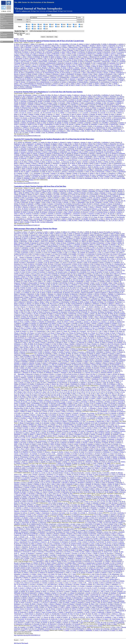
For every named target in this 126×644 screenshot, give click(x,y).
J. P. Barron (29, 191)
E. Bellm (116, 486)
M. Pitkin (110, 313)
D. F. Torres (102, 462)
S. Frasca (75, 267)
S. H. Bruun (89, 474)
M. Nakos (41, 69)
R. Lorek (102, 596)
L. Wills (82, 131)
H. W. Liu (23, 393)
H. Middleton (67, 300)
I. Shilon (87, 552)
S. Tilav (86, 80)
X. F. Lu (54, 393)
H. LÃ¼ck (122, 291)
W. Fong (44, 425)
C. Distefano (100, 402)
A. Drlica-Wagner (120, 423)
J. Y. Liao (116, 392)
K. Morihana (72, 482)
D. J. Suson (49, 462)
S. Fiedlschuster (55, 54)
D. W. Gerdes (81, 431)
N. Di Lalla (81, 454)
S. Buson (66, 452)
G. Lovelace (114, 291)
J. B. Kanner (93, 281)
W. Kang (80, 60)
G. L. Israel (51, 442)
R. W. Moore (105, 68)
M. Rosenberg (118, 571)
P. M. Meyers (47, 300)
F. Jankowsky (114, 540)
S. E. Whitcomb (80, 342)
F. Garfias (51, 566)
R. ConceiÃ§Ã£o (34, 583)
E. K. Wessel (35, 342)
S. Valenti (22, 439)
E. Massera (89, 296)
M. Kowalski (34, 63)
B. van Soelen (70, 555)
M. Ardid (85, 398)
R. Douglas (104, 261)
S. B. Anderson (85, 233)
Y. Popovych (38, 73)
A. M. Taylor (81, 553)
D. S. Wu (107, 344)
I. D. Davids (85, 535)
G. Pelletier (24, 549)
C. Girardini (48, 519)
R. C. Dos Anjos (33, 586)
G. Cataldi (58, 581)
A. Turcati (65, 128)
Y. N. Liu (44, 393)
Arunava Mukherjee (77, 303)
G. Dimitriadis (100, 506)
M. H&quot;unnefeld (98, 58)
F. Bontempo (28, 47)
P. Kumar (23, 288)
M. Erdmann (66, 586)
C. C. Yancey (24, 346)
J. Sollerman (39, 494)
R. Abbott (24, 232)
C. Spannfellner (80, 79)
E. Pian (35, 441)
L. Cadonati (27, 246)
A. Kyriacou (96, 111)
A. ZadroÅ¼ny (69, 346)
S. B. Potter (120, 515)
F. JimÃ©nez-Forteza (117, 280)
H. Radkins (84, 317)
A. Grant (22, 273)
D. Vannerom (114, 82)
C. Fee (26, 266)
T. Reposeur (101, 460)
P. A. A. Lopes (110, 425)
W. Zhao (70, 494)
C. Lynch (93, 463)
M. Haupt (106, 539)
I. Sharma (107, 560)
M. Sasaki (115, 550)
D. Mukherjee (87, 303)
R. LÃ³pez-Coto (35, 569)
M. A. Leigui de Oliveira (35, 596)
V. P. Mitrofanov (54, 302)
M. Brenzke (83, 193)
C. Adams (51, 232)
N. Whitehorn (33, 85)
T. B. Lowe (65, 495)
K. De (78, 487)
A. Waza (101, 219)
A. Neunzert (98, 305)
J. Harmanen (75, 508)
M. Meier (64, 68)
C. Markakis (110, 294)
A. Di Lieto (32, 261)
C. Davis (16, 431)
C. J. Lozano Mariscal (102, 65)
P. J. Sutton (64, 331)
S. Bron (102, 98)
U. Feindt (99, 487)
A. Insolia (53, 593)
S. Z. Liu (29, 393)
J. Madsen (27, 66)
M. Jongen (108, 405)
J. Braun (81, 47)
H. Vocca (93, 339)
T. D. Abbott (31, 232)
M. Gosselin (99, 272)
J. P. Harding (110, 566)
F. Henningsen (83, 106)
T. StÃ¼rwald (60, 126)
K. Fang (21, 54)
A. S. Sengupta (97, 325)
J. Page (21, 310)
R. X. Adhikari (72, 232)
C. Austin (106, 235)
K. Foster (105, 487)
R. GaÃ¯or (82, 588)
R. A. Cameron (74, 452)
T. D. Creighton (51, 256)
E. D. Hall (47, 275)
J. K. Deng (57, 390)
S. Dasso (101, 583)
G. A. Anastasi (58, 576)
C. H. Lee (53, 289)
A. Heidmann (71, 277)
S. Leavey (47, 289)
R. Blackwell (26, 534)
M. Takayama (96, 484)
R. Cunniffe (119, 522)
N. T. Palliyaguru (75, 515)
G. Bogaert (119, 241)
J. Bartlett (40, 238)
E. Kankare (102, 503)
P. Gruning (88, 273)
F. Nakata (22, 484)
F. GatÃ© (47, 539)
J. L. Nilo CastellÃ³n (103, 516)
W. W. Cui (50, 390)
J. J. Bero (29, 240)
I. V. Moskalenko (76, 459)
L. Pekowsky (116, 312)
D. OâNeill (108, 509)
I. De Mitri (61, 584)
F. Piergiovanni (72, 313)
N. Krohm (62, 595)
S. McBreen (115, 349)
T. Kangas (49, 476)
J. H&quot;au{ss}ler (94, 57)
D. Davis (74, 257)
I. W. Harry (37, 277)
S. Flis (68, 198)
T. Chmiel (31, 251)
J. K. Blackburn (59, 241)
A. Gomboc (102, 449)
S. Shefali (113, 77)
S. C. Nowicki (105, 69)
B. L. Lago (102, 595)
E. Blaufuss (30, 98)
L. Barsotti (123, 237)
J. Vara (20, 84)
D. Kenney (93, 526)
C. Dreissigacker (30, 262)
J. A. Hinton (31, 540)
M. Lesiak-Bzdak (70, 205)
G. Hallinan (77, 489)
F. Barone (111, 237)
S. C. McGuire (100, 297)
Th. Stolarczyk (98, 410)
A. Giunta (44, 442)
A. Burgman (119, 98)
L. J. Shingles (37, 505)
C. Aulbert (91, 235)
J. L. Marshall (32, 426)
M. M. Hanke (78, 275)
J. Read (55, 318)
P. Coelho (85, 518)
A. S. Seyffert (75, 552)
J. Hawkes (112, 539)
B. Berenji (112, 450)
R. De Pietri (41, 259)
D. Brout (73, 423)
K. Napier (38, 305)
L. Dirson (114, 535)
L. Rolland (45, 320)
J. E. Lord (63, 291)
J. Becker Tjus (71, 46)
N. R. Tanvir (35, 473)
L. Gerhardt (119, 54)
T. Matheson (40, 426)
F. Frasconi (81, 267)
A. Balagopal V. (29, 46)
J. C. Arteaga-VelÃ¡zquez (75, 561)
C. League (41, 560)
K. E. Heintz (83, 508)
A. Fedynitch (41, 54)
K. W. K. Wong (86, 344)
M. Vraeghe (60, 129)
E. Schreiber (33, 325)
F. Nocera (70, 307)
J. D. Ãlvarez (72, 574)
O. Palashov (52, 310)
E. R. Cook (94, 423)
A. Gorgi (88, 590)
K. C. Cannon (99, 246)
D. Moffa (81, 302)
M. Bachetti (45, 444)
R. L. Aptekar (100, 387)
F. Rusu (16, 494)
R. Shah (108, 77)
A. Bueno (89, 579)
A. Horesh (110, 489)
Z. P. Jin (98, 447)
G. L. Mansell (58, 294)
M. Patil (78, 312)
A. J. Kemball (78, 283)
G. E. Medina (48, 426)
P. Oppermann (40, 309)
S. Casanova (99, 563)
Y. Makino (50, 66)
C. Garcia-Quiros (84, 269)
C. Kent (92, 283)
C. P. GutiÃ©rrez (56, 508)
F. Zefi (21, 558)
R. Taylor (44, 333)
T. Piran (27, 449)
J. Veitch (112, 338)
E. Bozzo (120, 350)
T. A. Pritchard (30, 468)
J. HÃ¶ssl (64, 405)
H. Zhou (64, 574)
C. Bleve (113, 577)
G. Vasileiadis (79, 555)
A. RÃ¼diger (111, 320)
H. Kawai (54, 497)
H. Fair (80, 264)
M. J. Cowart (18, 256)
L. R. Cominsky (81, 252)
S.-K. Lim (27, 503)
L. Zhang (104, 346)
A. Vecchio (98, 338)
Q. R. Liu (55, 113)
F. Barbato (25, 577)
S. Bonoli (57, 518)
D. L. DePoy (23, 431)
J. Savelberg (78, 76)
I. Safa (115, 74)
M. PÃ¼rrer (30, 317)
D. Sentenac (106, 325)
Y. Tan (101, 393)
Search (2, 19)
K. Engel (104, 565)
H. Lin (103, 425)
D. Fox (74, 54)
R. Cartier (51, 506)
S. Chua (77, 251)
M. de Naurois (33, 547)
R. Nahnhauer (32, 209)
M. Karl (117, 60)
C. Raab (83, 73)
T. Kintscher (101, 109)
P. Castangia (89, 444)
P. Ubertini (22, 353)
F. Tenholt (89, 126)
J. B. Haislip (93, 437)
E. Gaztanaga (73, 431)
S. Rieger (110, 318)
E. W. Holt (113, 591)
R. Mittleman (73, 302)
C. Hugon (79, 405)
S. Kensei (37, 457)
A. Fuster (75, 588)
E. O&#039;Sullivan (52, 71)
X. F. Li (88, 392)
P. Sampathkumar (29, 76)
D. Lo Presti (72, 596)
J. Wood (93, 131)
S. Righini (43, 447)
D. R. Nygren (23, 118)
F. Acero (76, 450)
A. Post (31, 315)
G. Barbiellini (100, 418)
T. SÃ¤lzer (92, 212)
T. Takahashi (58, 553)
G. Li (65, 392)
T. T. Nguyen (30, 307)
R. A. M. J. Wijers (89, 476)
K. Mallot (43, 114)
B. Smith (65, 328)
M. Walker (32, 341)
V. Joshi (58, 568)
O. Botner (64, 47)
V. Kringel (107, 286)
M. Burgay (58, 444)
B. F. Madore (63, 421)
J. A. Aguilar (48, 44)
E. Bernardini (111, 46)
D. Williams (110, 342)
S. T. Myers (30, 492)
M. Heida (91, 489)
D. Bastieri (105, 450)
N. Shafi (82, 552)
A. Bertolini (52, 240)
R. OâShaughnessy (87, 309)
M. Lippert (100, 560)
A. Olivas (31, 71)
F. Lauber (22, 65)
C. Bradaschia (85, 243)
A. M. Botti (41, 579)
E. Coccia (45, 252)
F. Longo (106, 416)
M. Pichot (64, 313)
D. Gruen (107, 431)
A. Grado (112, 272)
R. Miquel (31, 434)
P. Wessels (43, 342)
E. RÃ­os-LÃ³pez (90, 521)
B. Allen (45, 233)
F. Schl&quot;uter (28, 77)
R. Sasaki (57, 498)
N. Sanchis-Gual (120, 322)
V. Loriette (77, 291)
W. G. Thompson (71, 80)
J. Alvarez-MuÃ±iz (48, 576)
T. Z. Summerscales (40, 331)
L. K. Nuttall (89, 307)
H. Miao (54, 300)
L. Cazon (64, 581)
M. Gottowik (95, 590)
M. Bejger (102, 238)
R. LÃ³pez (85, 596)
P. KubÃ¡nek (52, 524)
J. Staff (56, 471)
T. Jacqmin (88, 280)
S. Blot (22, 47)
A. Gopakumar (72, 272)
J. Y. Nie (79, 393)
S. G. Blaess (94, 577)
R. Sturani (23, 331)
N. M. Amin (73, 44)
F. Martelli (43, 296)
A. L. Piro (21, 421)
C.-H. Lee (43, 482)
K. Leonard (28, 113)
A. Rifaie (40, 74)
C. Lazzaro (35, 289)
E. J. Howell (95, 278)
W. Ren (85, 318)
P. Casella (118, 441)
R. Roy (64, 511)
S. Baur (65, 97)
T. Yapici (44, 574)
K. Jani (93, 280)
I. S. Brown (39, 526)
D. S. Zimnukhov (52, 479)
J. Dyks (45, 537)
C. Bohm (41, 98)
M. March (101, 433)
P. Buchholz (82, 579)
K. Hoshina (70, 58)
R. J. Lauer (83, 568)
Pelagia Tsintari (53, 11)
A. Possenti (50, 441)
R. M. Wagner (47, 557)
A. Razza (52, 511)
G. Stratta (115, 330)
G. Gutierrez (122, 431)
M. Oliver (33, 309)
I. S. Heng (114, 277)
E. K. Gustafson (18, 275)
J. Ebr (55, 586)
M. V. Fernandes (101, 537)
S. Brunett (68, 245)
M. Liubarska (79, 65)
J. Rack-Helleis (91, 73)
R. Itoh (101, 481)
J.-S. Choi (33, 503)
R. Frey (97, 267)
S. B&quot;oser (57, 47)
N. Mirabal (51, 459)
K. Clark (58, 100)
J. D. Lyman (74, 505)
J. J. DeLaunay (50, 50)
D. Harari (43, 591)
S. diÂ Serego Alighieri (81, 449)
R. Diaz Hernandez (49, 565)
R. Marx (40, 545)
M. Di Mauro (89, 454)
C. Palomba (59, 310)
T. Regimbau (62, 318)
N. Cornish (36, 254)
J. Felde (68, 103)
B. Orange (25, 471)
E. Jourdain (60, 352)
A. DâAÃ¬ (34, 413)
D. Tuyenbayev (22, 336)
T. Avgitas (104, 398)
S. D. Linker (17, 291)
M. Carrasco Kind (76, 429)
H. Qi (36, 317)
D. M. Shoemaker (94, 326)
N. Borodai (34, 579)
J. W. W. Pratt (49, 315)
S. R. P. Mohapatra (109, 302)
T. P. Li (75, 389)
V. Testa (20, 444)
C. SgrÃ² (23, 462)
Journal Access (3, 21)
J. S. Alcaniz (38, 518)
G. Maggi (120, 205)
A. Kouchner (29, 406)
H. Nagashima (110, 482)
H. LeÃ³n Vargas (99, 568)
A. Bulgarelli (18, 416)
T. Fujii (70, 588)
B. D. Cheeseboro (89, 249)
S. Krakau (121, 542)
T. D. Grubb (110, 590)
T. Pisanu (32, 447)
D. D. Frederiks (109, 387)
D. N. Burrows (121, 411)
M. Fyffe (22, 269)
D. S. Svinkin (86, 387)
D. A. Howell (103, 465)
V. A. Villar (52, 428)
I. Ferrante (65, 266)
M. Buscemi (102, 579)
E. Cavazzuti (97, 452)
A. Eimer (62, 52)
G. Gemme (22, 270)
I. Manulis (73, 509)
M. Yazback (43, 346)
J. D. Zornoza (70, 411)
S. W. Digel (74, 454)
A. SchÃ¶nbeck (24, 325)
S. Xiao (122, 344)
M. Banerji (111, 428)
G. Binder (17, 98)
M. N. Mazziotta (19, 459)
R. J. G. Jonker (37, 281)
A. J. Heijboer (39, 405)
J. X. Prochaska (90, 421)
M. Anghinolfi (78, 398)
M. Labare (103, 111)
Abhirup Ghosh (75, 270)
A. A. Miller (121, 490)
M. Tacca (93, 331)
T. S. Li (28, 437)
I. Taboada (44, 80)
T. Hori (29, 497)
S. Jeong (78, 524)
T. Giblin (46, 471)
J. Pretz (68, 571)
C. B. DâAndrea (110, 429)
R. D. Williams (118, 342)
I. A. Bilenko (83, 240)
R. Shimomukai (79, 498)
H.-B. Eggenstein (93, 262)
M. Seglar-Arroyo (59, 552)
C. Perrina (99, 408)
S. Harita (117, 495)
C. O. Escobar (81, 586)
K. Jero (114, 108)
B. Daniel (96, 583)
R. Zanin (113, 557)
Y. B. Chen (33, 390)
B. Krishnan (114, 286)
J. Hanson (116, 275)
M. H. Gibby (57, 349)
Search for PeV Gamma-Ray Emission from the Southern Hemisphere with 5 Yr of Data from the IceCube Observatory (54, 139)
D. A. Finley (38, 425)
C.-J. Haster (50, 277)
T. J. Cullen (73, 256)
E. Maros (23, 296)
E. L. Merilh (109, 299)
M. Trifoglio (75, 418)
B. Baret (110, 398)
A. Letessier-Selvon (48, 596)
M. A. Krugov (23, 530)
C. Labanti (29, 418)
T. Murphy (100, 463)
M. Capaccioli (111, 441)
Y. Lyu (22, 66)
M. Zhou (26, 347)
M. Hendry (108, 277)
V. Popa (111, 408)
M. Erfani (73, 586)
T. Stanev (113, 79)
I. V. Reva (39, 530)
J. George (47, 270)
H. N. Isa (59, 280)
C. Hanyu (111, 495)
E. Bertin (26, 429)
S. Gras (27, 273)
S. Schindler (106, 76)
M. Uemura (31, 486)
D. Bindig (23, 98)
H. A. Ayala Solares (97, 561)
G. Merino (27, 116)
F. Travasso (69, 335)
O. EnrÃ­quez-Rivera (113, 565)
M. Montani (118, 302)
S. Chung (92, 251)
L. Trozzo (97, 335)
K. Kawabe (55, 283)
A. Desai (76, 50)
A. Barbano (38, 97)
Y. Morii (111, 68)
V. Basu (53, 46)
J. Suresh (58, 331)
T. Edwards (50, 537)
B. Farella (119, 560)
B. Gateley (99, 269)
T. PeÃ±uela (39, 521)
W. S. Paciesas (23, 350)
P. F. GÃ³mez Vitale (71, 590)
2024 (34, 29)
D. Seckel (88, 77)
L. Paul (87, 71)
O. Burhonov (98, 530)
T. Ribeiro (112, 516)
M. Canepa (83, 246)
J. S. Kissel (112, 285)
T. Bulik (91, 245)
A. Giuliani (53, 416)
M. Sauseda (122, 426)
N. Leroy (103, 289)
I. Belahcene (109, 238)
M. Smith (28, 436)
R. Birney (112, 240)
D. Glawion (68, 539)
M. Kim (92, 202)
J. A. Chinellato (80, 581)
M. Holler (60, 540)
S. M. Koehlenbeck (40, 286)
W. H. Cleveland (39, 349)
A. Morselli (43, 420)
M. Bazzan (84, 238)
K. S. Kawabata (115, 481)
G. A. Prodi (105, 315)
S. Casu (103, 444)
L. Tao (106, 393)
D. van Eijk (26, 129)
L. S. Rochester (110, 460)
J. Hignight (98, 106)
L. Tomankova (111, 173)
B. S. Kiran (69, 490)
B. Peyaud (46, 549)
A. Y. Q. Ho (104, 489)
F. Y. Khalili (104, 283)
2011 (75, 25)
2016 (46, 27)
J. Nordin (100, 509)
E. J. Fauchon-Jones (118, 264)
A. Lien (105, 413)
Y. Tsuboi (23, 500)
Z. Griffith (85, 105)
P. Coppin (94, 100)
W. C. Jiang (43, 392)
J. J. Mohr (37, 434)
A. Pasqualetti (54, 312)
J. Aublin (98, 398)
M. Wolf (71, 85)
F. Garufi (92, 269)
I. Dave (62, 257)
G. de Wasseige (98, 50)
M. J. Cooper (59, 583)
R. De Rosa (57, 259)
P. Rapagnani (34, 318)
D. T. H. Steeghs (58, 474)
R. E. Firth (116, 506)
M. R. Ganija (67, 269)
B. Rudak (72, 550)
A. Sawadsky (74, 323)
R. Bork (47, 243)
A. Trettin (121, 80)
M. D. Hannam (98, 275)
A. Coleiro (40, 402)
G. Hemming (101, 277)
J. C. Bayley (77, 238)
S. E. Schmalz (90, 530)
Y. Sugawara (88, 498)
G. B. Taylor (70, 560)
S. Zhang (40, 397)
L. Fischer (69, 54)
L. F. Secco (32, 428)
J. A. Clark (17, 252)
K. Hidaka (24, 497)
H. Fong (37, 267)
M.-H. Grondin (96, 455)
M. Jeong (51, 60)
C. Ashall (112, 505)
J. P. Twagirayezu (31, 82)
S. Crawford (29, 516)
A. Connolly (113, 49)
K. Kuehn (75, 433)
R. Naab (29, 69)
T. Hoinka (17, 108)
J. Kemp (16, 595)
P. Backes (117, 95)
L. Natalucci (107, 352)
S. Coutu (66, 583)
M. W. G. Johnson (41, 433)
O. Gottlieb (59, 489)
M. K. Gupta (113, 273)
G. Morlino (30, 601)
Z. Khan (120, 283)
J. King (79, 542)
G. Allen (51, 233)
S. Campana (63, 439)
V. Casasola (82, 444)
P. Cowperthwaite (103, 423)
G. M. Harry (29, 277)
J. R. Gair (50, 269)
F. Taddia (37, 513)
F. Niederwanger (51, 547)
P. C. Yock (104, 524)
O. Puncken (122, 315)
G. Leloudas (23, 505)
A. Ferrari (37, 420)
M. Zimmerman (37, 87)
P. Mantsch (30, 598)
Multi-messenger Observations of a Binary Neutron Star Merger (36, 229)
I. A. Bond (65, 481)
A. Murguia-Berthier (73, 421)
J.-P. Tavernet (66, 553)
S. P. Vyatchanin (108, 339)
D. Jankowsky (105, 540)
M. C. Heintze (79, 277)
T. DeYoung (107, 50)
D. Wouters (87, 557)
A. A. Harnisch (71, 57)
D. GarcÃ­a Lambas (77, 516)
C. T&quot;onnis (101, 80)
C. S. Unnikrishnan (45, 336)
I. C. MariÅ (57, 114)
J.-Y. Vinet (78, 339)
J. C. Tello (99, 522)
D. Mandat (24, 598)
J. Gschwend (114, 431)
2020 (69, 27)
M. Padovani (105, 547)
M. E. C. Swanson (58, 436)
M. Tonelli (30, 335)
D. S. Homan (81, 505)
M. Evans (51, 264)
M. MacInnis (66, 292)
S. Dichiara (58, 565)
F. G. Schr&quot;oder (63, 77)
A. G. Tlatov (104, 479)
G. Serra (54, 447)
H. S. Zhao (113, 397)
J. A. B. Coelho (32, 402)
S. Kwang (52, 288)
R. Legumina (23, 596)
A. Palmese (91, 426)
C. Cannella (26, 487)
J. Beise (78, 46)
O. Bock (102, 241)
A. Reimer (88, 460)
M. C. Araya (17, 235)
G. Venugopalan (27, 339)
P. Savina (85, 76)
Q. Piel (52, 549)
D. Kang (74, 60)
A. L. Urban (54, 336)
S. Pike (94, 492)
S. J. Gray (62, 55)
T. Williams (105, 515)
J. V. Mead (36, 68)
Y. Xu (20, 132)
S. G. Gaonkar (75, 269)
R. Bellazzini (119, 450)
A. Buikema (84, 245)
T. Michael (38, 408)
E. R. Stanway (79, 476)
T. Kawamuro (68, 497)
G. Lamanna (38, 544)
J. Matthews (113, 598)
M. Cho (43, 251)
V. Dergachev (49, 259)
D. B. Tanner (119, 331)
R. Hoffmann (121, 106)
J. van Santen (52, 129)
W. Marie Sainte (71, 66)
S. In (120, 58)
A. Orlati (111, 446)
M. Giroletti (73, 455)
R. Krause (56, 595)
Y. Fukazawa (26, 455)
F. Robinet (32, 320)
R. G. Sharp (88, 468)
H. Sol (110, 552)
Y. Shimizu (20, 529)
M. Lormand (84, 291)
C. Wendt (115, 84)
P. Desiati (82, 50)
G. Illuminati (86, 405)
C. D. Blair (75, 241)
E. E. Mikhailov (76, 300)
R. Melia (20, 521)
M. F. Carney (38, 248)
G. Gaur (111, 269)
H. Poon (67, 549)
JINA (2, 32)
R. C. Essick (24, 264)
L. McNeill (23, 299)
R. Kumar (29, 288)
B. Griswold (61, 273)
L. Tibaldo (95, 462)
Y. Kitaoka (82, 497)
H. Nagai (103, 482)
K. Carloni (33, 49)
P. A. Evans (61, 413)
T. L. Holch (53, 540)
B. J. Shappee (28, 421)
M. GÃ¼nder (100, 105)
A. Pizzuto (36, 120)
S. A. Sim (109, 503)
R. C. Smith (35, 436)
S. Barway (59, 481)
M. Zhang (110, 346)
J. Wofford (78, 344)
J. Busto (84, 400)
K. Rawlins (99, 73)
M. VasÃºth (91, 338)
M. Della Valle (76, 506)
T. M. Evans (57, 264)
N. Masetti (77, 442)
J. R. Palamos (44, 310)
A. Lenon (89, 289)
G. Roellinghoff (70, 74)
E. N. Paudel (81, 71)
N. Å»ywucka (38, 558)
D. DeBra (94, 257)
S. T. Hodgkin (101, 508)
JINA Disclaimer (4, 37)
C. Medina (30, 599)
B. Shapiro (61, 326)
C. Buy (118, 245)
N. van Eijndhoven (104, 82)
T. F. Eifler (43, 431)
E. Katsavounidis (32, 283)
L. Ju (44, 281)
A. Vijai (66, 84)
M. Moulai (85, 116)
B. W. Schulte (48, 325)
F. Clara (122, 251)
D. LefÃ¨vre (76, 406)
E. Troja (115, 462)
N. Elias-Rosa (109, 506)
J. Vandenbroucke (93, 82)
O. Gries (68, 55)
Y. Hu (79, 470)
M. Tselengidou (50, 128)
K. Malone (43, 569)
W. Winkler (46, 344)
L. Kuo (40, 288)
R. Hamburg (80, 349)
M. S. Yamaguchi (47, 486)
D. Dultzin (26, 519)
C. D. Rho (92, 571)
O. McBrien (86, 509)
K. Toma (54, 449)
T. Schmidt (46, 77)
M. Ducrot (51, 262)
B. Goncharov (41, 272)
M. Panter (112, 547)
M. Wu (59, 395)
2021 (75, 27)
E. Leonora (83, 406)
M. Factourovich (66, 264)
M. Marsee (100, 66)
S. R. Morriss (36, 303)
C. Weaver (83, 84)
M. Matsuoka (98, 497)
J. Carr (103, 400)
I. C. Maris (46, 598)
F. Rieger (45, 550)
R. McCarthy (64, 297)
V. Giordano (98, 403)
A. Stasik (29, 215)
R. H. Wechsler (112, 436)
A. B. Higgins (61, 449)
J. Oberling (96, 307)
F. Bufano (103, 441)
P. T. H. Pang (97, 310)
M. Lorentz (103, 544)
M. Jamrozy (98, 540)
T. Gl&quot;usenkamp (38, 55)
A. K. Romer (69, 434)
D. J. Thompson (87, 462)
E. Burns (31, 349)
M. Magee (30, 505)
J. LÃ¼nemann (93, 113)
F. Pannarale (112, 310)
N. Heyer (25, 58)
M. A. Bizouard (50, 241)
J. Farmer (111, 586)
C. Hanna (90, 275)
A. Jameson (45, 470)
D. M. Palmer (52, 415)
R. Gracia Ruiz (120, 403)
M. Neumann (67, 69)
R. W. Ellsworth (96, 565)
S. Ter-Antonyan (52, 80)
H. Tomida (17, 500)
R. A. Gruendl (78, 425)
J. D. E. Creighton (41, 256)
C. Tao (101, 470)
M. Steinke (53, 330)
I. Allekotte (22, 576)
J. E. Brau (107, 243)
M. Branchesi (100, 243)
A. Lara (77, 568)
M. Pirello (104, 313)
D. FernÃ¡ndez (34, 519)
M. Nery (92, 305)
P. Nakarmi (40, 209)
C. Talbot (105, 331)
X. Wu (63, 470)
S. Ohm (86, 547)
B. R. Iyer (76, 280)
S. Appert (117, 233)
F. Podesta (84, 478)
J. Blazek (107, 577)
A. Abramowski (23, 532)
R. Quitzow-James (60, 317)
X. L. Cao (107, 389)
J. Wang (27, 395)
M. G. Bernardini (95, 441)
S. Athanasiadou (112, 44)
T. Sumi (75, 484)
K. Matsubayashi (55, 482)
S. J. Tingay (17, 527)
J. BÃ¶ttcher (67, 98)
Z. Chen (73, 49)
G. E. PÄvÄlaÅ (82, 408)
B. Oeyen (25, 71)
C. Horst (74, 278)
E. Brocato (56, 439)
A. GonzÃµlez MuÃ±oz (69, 566)
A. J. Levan (42, 473)
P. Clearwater (24, 252)
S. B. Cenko (17, 413)
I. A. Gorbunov (32, 479)
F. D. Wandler (84, 219)
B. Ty (84, 128)
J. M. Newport (112, 305)
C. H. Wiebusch (42, 85)
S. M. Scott (78, 325)
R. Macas (43, 292)
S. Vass (85, 338)
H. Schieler (99, 76)
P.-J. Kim (21, 503)
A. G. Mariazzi (38, 598)
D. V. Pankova (96, 118)
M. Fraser (115, 503)
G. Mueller (60, 303)
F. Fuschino (23, 418)
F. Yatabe (69, 500)
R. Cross (113, 100)
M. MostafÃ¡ (23, 571)
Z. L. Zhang (106, 397)
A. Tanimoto (122, 498)
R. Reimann (108, 120)
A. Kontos (63, 286)
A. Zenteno (88, 428)
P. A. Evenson (120, 52)
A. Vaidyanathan (71, 82)
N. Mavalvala (47, 297)
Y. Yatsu (54, 494)
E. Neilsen (41, 437)
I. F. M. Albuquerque (113, 574)
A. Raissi (76, 120)
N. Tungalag (82, 530)
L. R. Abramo (24, 518)
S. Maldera (114, 457)
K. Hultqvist (88, 58)
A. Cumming (80, 256)
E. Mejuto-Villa (79, 299)
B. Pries (57, 73)
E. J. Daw (80, 257)
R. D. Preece (39, 350)
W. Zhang (52, 397)
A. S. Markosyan (119, 294)
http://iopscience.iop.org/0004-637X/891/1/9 (27, 183)
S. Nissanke (52, 307)
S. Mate (113, 386)
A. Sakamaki (51, 498)
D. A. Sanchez (99, 550)
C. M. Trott (24, 527)
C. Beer (97, 238)
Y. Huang (19, 392)
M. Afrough (93, 232)
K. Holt (55, 278)
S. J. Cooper (105, 252)
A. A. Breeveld (112, 411)
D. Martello (61, 598)
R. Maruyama (118, 66)
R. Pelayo (62, 571)
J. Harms (23, 277)
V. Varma (80, 338)
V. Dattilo (57, 257)
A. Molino (26, 521)
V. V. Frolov (122, 267)
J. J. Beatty (63, 46)
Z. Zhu (106, 470)
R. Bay (57, 46)
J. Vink (107, 555)
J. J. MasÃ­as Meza (89, 598)
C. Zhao (21, 347)
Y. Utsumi (38, 486)
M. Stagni (66, 447)
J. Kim (95, 109)
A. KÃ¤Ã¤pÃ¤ (95, 593)
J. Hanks (85, 275)
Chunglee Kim (35, 285)
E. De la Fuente (38, 565)
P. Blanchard (66, 423)
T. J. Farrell (103, 468)
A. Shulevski (112, 558)
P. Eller (68, 52)
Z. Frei (87, 267)
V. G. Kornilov (26, 478)
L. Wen (29, 342)
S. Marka (88, 66)
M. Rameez (82, 120)
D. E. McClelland (73, 297)
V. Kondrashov (55, 286)
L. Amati (78, 441)
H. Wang (56, 341)
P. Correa (21, 50)
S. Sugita (94, 498)
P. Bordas (63, 534)
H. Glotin (104, 403)
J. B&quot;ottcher (73, 47)
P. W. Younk (58, 574)
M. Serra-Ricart (95, 479)
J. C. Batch (63, 238)
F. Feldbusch (28, 588)
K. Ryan (21, 322)
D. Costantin (42, 454)
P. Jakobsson (24, 476)
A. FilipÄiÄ (55, 588)
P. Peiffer (109, 118)
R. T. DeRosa (64, 259)
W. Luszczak (102, 113)
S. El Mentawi (81, 52)
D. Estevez (31, 264)
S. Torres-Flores (25, 522)
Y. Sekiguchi (69, 484)
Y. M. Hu (107, 278)
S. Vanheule (44, 129)
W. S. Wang (33, 395)
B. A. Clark (90, 49)
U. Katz (21, 61)
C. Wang (120, 524)
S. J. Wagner (33, 557)
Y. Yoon (86, 501)
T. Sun (59, 470)
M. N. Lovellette (91, 457)
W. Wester (66, 428)
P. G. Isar (59, 593)
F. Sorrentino (115, 328)
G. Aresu (39, 444)
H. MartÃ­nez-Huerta (95, 569)
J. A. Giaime (100, 270)
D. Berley (104, 46)
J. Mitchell (90, 68)
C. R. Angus (105, 505)
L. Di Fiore (118, 259)
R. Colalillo (114, 581)
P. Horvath (24, 593)
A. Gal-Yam (66, 505)
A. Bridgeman (65, 579)
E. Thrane (107, 333)
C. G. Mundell (70, 449)
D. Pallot (108, 526)
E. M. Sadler (107, 463)
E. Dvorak (17, 361)
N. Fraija (30, 566)
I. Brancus (53, 579)
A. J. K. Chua (70, 251)
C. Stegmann (38, 553)
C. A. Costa (54, 254)
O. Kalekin (121, 405)
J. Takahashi (88, 484)
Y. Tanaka (64, 462)
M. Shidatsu (71, 498)
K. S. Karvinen (115, 281)
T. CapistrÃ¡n (80, 563)
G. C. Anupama (97, 486)
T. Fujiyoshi (82, 481)
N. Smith (39, 428)
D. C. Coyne (26, 256)
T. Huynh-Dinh (36, 280)
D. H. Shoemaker (84, 326)
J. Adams (32, 44)
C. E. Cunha (100, 429)
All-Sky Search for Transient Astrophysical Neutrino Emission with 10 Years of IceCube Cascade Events (49, 41)
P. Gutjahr (106, 55)
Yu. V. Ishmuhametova (114, 479)
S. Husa (21, 280)
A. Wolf (66, 85)
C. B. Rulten (79, 550)
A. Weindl (96, 84)
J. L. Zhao (119, 397)
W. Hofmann (38, 540)
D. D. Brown (61, 245)
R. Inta (49, 280)
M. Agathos (107, 232)
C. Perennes (31, 549)
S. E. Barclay (84, 237)
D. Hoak (43, 278)
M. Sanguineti (70, 410)
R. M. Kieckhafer (24, 595)
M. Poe (116, 313)
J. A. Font (43, 267)
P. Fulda (16, 269)
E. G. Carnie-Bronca (43, 49)
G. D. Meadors (55, 299)
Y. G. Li (93, 392)
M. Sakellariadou (50, 322)
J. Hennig (121, 277)
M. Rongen (78, 74)
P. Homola (120, 591)
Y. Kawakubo (92, 527)
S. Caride (31, 248)
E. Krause (63, 433)
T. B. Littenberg (26, 291)
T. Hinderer (37, 278)
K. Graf (16, 405)
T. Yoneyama (76, 500)
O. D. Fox (111, 487)
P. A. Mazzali (119, 447)
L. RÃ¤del (98, 210)
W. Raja (53, 465)
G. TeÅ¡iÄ (24, 217)
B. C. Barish (92, 237)
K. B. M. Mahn (42, 66)
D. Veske (61, 84)
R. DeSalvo (79, 259)
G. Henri (16, 540)
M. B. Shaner (49, 326)
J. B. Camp (76, 246)
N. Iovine (87, 108)
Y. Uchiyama (32, 555)
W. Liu (48, 482)
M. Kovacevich (25, 63)
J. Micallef (83, 68)
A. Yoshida (76, 527)
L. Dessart (92, 506)
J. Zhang (29, 397)
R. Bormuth (40, 400)
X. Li (78, 392)
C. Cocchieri (38, 252)
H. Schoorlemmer (59, 572)
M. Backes (79, 532)
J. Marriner (34, 437)
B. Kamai (71, 281)
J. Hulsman (47, 593)
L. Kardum (106, 60)
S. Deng (64, 50)
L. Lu (110, 65)
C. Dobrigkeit (114, 584)
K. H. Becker (43, 577)
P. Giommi (68, 413)
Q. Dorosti (25, 586)
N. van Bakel (90, 336)
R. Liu (109, 544)
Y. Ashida (104, 44)
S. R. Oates (24, 415)
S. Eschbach (80, 537)
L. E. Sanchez (111, 322)
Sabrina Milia (92, 446)
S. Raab (113, 549)
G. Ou (83, 393)
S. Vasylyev (47, 466)
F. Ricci (97, 318)
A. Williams (44, 527)
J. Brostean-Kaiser (96, 47)
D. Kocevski (108, 349)
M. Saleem (65, 322)
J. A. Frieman (51, 425)
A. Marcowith (26, 545)
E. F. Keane (31, 470)
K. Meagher (43, 68)
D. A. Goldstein (99, 431)
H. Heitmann (87, 277)
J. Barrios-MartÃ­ (118, 398)
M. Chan (32, 249)
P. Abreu (97, 574)
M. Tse (110, 335)
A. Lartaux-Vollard (115, 288)
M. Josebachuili (80, 593)
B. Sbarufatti (74, 415)
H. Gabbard (28, 269)
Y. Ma (37, 292)
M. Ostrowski (92, 547)
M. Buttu (64, 444)
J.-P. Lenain (85, 544)
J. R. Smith (71, 328)
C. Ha (111, 55)
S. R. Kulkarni (85, 490)
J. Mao (16, 450)
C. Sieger (84, 410)
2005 (40, 25)
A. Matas (26, 297)
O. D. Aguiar (24, 233)
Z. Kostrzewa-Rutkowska (38, 509)
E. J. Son (92, 328)
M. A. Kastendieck (34, 542)
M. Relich (23, 212)
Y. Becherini (99, 532)
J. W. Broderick (69, 558)
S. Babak (122, 235)
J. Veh (85, 555)
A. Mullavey (110, 303)
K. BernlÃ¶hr (18, 534)
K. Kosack (115, 542)
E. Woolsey (93, 220)
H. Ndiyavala (41, 547)
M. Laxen (21, 289)
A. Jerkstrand (95, 503)
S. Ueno (41, 500)
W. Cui (45, 390)
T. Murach (17, 547)
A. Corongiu (115, 444)
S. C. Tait (99, 331)
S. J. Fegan (111, 454)
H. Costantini (56, 402)
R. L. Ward (83, 341)
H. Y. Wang (21, 395)
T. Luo (59, 393)
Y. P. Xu (74, 395)
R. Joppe (21, 109)
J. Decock (92, 535)
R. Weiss (24, 342)
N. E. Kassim (56, 490)
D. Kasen (56, 421)
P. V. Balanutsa (43, 478)
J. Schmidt (100, 323)
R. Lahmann (69, 406)
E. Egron (21, 446)
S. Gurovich (77, 519)
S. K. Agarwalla (40, 44)
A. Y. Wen (108, 84)
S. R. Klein (66, 61)
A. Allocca (57, 233)
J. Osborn (43, 71)
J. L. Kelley (34, 61)
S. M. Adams (80, 486)
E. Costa (122, 418)
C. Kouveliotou (110, 447)
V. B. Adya (80, 232)
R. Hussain (108, 58)
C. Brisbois (60, 563)
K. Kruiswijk (60, 63)
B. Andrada (76, 576)
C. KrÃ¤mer (100, 286)
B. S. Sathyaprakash (42, 323)
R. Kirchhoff (105, 285)
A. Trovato (118, 410)
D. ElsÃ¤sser (52, 403)
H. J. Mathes (99, 598)
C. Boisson (42, 534)
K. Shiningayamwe (96, 552)
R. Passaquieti (63, 312)
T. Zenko (68, 486)
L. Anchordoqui (68, 576)
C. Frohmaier (24, 489)
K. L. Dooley (81, 261)
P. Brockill (30, 245)
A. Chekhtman (105, 452)
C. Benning (91, 46)
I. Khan (110, 283)
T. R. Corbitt (119, 252)
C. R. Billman (100, 240)
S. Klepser (85, 542)
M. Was (95, 341)
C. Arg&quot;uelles (95, 44)
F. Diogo (107, 584)
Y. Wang (78, 84)
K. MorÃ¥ (115, 545)
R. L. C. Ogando (53, 434)
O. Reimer (95, 460)
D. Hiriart (23, 524)
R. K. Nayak (62, 305)
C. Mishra (41, 302)
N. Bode (107, 241)
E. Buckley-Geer (40, 429)
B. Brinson (87, 47)
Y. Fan (115, 524)
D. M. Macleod (75, 292)
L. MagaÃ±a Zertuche (113, 292)
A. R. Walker (103, 436)
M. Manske (66, 294)
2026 (46, 29)
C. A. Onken (62, 468)
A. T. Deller (97, 466)
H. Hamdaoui (36, 57)
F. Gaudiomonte (34, 446)
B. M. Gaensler (67, 526)
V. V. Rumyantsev (57, 530)
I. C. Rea (102, 120)
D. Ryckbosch (108, 74)
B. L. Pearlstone (93, 312)
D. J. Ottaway (105, 309)
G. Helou (97, 489)
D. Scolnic (25, 428)
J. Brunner (78, 400)
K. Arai (122, 233)
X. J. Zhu (43, 347)
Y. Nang (73, 393)
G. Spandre (42, 462)
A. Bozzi (78, 243)
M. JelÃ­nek (45, 524)
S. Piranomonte (42, 441)
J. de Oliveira (68, 584)
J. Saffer (120, 74)
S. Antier (111, 233)
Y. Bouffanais (71, 243)
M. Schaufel (92, 76)
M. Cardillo (93, 416)
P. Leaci (41, 289)
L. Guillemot (104, 455)
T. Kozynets (42, 63)
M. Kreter (36, 406)
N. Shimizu (120, 77)
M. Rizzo (121, 318)
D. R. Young (53, 505)
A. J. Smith (73, 572)
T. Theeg (57, 333)
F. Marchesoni (82, 294)
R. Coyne (32, 256)
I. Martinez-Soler (108, 66)
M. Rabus (62, 476)
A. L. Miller (90, 300)
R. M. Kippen (99, 349)
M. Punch (98, 549)
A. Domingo (46, 352)
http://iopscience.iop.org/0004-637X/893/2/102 (27, 136)
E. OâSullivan (72, 118)
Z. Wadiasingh (25, 557)
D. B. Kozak (92, 286)
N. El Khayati (44, 403)
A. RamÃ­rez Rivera (66, 521)
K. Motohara (88, 482)
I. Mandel (113, 473)
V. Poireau (62, 549)
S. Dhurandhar (103, 259)
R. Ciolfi (104, 251)
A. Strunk (17, 331)
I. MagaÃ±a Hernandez (87, 292)
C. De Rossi (72, 259)
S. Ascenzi (45, 235)
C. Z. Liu (122, 392)
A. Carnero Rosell (65, 429)
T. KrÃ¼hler (106, 473)
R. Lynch (33, 292)
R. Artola (44, 518)
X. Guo (101, 273)
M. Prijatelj (84, 315)
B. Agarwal (100, 232)
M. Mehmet (64, 299)
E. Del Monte (61, 416)
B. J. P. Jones (62, 60)
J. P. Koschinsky (58, 204)
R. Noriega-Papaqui (54, 571)
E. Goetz (23, 272)
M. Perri (59, 415)
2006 (46, 25)
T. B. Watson (97, 129)
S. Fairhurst (86, 264)
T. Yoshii (83, 500)
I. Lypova (114, 544)
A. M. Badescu (120, 576)
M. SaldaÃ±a (43, 410)
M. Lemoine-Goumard (67, 457)
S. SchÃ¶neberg (66, 214)
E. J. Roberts (47, 74)
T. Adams (58, 232)
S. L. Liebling (86, 560)
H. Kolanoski (88, 61)
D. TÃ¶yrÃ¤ (61, 335)
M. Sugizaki (101, 498)
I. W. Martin (58, 296)
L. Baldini (90, 450)
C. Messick (31, 300)
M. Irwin (99, 473)
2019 (63, 27)
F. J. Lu (94, 389)
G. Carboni (97, 444)
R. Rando (67, 460)
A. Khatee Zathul (42, 61)
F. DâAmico (29, 420)
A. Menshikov (53, 599)
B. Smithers (29, 79)
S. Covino (78, 439)
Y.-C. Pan (82, 421)
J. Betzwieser (60, 240)
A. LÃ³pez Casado (93, 596)
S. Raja (96, 317)
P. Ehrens (101, 262)
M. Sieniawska (117, 326)
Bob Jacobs (25, 490)
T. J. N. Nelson (85, 305)
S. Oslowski (46, 465)
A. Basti (57, 238)
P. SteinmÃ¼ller (114, 124)
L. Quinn (123, 408)
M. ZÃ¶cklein (30, 180)
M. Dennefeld (85, 506)
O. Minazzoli (21, 302)
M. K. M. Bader (24, 237)
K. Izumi (81, 280)
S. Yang (92, 395)
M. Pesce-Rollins (33, 460)
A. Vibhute (25, 387)
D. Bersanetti (45, 240)
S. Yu (114, 85)
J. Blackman (68, 241)
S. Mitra (47, 302)
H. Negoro (39, 498)
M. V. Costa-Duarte (101, 518)
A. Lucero (113, 596)
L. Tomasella (71, 441)
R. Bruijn (72, 400)
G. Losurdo (92, 291)
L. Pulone (90, 442)
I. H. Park (72, 524)
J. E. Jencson (33, 490)
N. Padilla (32, 521)
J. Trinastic (82, 335)
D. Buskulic (112, 245)
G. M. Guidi (95, 273)
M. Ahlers (55, 44)
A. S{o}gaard (52, 79)
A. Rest (107, 421)
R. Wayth (37, 527)
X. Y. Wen (47, 395)
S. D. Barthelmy (32, 238)
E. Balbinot (59, 423)
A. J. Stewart (97, 558)
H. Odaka (80, 547)
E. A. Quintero (50, 317)
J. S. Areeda (25, 235)
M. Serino (64, 498)
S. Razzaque (81, 460)
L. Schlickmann (115, 76)
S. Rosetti (34, 474)
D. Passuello (71, 312)
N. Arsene (96, 576)
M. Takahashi (57, 462)
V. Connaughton (48, 349)
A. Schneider (87, 123)
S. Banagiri (68, 237)
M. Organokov (71, 408)
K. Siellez (103, 326)
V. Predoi (62, 315)
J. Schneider (53, 77)
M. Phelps (50, 313)
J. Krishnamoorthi (51, 63)
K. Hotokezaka (118, 489)
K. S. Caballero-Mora (70, 563)
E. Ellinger (73, 52)
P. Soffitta (75, 420)
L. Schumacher (74, 77)
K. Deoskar (70, 50)
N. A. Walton (74, 513)
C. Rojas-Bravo (114, 421)
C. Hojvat (107, 591)
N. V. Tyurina (34, 478)
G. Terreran (53, 513)
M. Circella (24, 402)
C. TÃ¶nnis (24, 128)
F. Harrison (85, 489)
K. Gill (123, 270)
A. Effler (85, 262)
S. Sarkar (66, 76)
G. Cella (92, 248)
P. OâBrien (23, 474)
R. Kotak (60, 505)
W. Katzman (41, 283)
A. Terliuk (106, 126)
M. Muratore (23, 305)
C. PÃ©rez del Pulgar (63, 524)
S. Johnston (115, 468)
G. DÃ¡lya (112, 256)
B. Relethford (116, 120)
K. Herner (92, 425)
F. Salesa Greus (33, 572)
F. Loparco (83, 457)
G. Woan (65, 344)
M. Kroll (89, 204)
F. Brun (75, 534)
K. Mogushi (93, 302)
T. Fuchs (90, 198)
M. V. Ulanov (52, 389)
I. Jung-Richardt (23, 542)
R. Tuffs (26, 555)
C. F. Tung (58, 128)
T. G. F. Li (122, 289)
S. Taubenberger (45, 513)
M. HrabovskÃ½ (32, 593)
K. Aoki (36, 481)
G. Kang (87, 281)
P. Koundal (17, 63)
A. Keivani (65, 202)
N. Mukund (103, 303)
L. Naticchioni (54, 305)
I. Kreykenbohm (44, 406)
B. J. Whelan (37, 131)
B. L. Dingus (65, 565)
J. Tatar (107, 215)
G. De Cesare (22, 442)
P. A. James (121, 508)
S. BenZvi (98, 46)
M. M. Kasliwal (48, 490)
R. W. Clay (95, 581)
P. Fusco (37, 455)
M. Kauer (27, 61)
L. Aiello (31, 233)
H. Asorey (103, 576)
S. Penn (16, 313)
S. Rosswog (41, 474)
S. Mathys (106, 598)
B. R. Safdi (102, 121)
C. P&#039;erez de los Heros (98, 71)
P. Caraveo (107, 418)
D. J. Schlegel (18, 428)
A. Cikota (57, 506)
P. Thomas (84, 333)
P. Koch (31, 286)
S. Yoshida (103, 85)
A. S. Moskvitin (46, 530)
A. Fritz (104, 103)
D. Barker (99, 237)
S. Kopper (43, 111)
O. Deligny (89, 584)
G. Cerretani (118, 248)
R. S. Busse (118, 47)
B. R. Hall (40, 275)
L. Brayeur (76, 193)
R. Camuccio (69, 518)
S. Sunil (52, 331)
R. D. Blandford (24, 452)
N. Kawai (61, 497)
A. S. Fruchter (119, 474)
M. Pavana (72, 492)
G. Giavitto (54, 539)
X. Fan (91, 264)
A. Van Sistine (31, 494)
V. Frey (102, 267)
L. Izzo (115, 508)
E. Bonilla (26, 243)
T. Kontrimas (96, 61)
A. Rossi (56, 441)
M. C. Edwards (78, 262)
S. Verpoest (55, 84)
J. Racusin (46, 350)
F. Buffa (52, 444)
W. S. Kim (59, 285)
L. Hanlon (54, 352)
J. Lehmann (83, 289)
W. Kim (53, 285)
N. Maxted (52, 545)
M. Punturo (17, 317)
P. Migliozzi (45, 408)
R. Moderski (91, 545)
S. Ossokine (97, 309)
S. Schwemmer (49, 552)
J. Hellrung (110, 57)
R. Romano (67, 320)
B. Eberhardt (22, 103)
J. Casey (114, 193)
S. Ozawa (120, 527)
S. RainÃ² (61, 460)
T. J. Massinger (104, 296)
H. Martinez (68, 598)
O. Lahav (81, 433)
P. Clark (63, 506)
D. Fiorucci (104, 266)
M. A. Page (27, 310)
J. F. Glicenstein (76, 539)
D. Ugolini (36, 336)
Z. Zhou (31, 347)
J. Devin (102, 535)
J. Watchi (101, 341)
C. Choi (76, 501)
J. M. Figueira (46, 588)
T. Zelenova (85, 346)
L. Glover (17, 272)
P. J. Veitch (118, 338)
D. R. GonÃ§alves (58, 519)
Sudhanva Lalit (26, 11)
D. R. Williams (52, 85)
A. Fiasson (109, 537)
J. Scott (72, 325)
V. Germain (60, 270)
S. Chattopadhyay (54, 49)
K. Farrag (26, 54)
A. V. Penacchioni (58, 529)
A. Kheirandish (52, 61)
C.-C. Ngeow (43, 492)
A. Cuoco (49, 454)
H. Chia (122, 249)
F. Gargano (43, 455)
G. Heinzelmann (121, 539)
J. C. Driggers (39, 262)
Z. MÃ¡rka (103, 294)
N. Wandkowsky (88, 129)
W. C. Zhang (59, 397)
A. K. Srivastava (33, 330)
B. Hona (28, 568)
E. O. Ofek (57, 492)
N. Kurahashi (87, 63)
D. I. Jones (24, 281)
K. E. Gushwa (121, 273)
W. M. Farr (108, 264)
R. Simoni (105, 552)
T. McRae (30, 299)
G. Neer (109, 116)
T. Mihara (105, 497)
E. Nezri (64, 408)
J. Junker (48, 281)
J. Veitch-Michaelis (28, 84)
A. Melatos (87, 299)
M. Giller (32, 590)
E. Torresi (109, 462)
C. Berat (57, 577)
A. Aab (92, 574)
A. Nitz (58, 307)
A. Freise (92, 267)
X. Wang (68, 470)
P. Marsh (37, 296)
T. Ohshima (36, 484)
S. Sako (63, 484)
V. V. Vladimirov (42, 479)
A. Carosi (118, 534)
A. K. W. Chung (84, 251)
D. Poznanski (26, 466)
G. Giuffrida (38, 442)
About (2, 25)
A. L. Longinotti (118, 568)
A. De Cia (69, 506)
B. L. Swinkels (72, 331)
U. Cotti (112, 563)
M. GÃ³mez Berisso (59, 590)
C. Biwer (42, 241)
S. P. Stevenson (88, 330)
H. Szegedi (31, 513)
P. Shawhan (68, 326)
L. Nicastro (23, 441)
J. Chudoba (88, 581)
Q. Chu (64, 251)
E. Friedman (98, 103)
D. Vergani (33, 444)
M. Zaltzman (40, 466)
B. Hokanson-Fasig (26, 108)
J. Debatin (83, 584)
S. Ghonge (67, 270)
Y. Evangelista (26, 416)
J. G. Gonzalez (49, 55)
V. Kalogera (65, 281)
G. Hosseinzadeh (119, 465)
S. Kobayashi (116, 449)
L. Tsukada (120, 335)
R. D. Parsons (119, 547)
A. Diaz (113, 50)
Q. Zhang (34, 397)
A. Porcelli (48, 120)
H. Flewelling (49, 495)
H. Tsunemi (30, 500)
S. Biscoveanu (23, 241)
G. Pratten (56, 315)
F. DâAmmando (57, 454)
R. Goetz (28, 272)
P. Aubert (72, 532)
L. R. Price (77, 315)
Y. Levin (116, 289)
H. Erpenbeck (106, 52)
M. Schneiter (115, 521)
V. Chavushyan (78, 518)
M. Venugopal (38, 84)
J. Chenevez (22, 352)
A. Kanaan (95, 519)
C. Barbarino (119, 505)
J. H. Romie (81, 320)
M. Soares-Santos (29, 423)
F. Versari (44, 411)
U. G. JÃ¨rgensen (40, 476)
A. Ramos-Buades (24, 318)
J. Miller (104, 300)
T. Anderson (76, 95)
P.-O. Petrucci (39, 549)
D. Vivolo (50, 411)
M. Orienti (108, 459)
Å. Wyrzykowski (91, 513)
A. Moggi (86, 302)
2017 (52, 27)
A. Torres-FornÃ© (45, 335)
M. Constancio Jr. (91, 252)
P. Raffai (91, 317)
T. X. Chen (21, 390)
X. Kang (85, 60)
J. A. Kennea (83, 413)
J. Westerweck (50, 342)
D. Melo (46, 599)
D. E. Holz (61, 278)
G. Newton (120, 305)
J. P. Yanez (89, 85)
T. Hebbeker (74, 591)
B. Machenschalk (57, 292)
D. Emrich (52, 526)
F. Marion (90, 294)
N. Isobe (42, 497)
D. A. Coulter (106, 420)
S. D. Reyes (91, 318)
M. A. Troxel (81, 436)
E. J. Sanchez (102, 322)
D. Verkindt (35, 339)
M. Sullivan (24, 513)
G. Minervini (45, 418)
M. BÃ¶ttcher (34, 534)
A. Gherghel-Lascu (112, 588)
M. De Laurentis (109, 257)
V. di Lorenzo (76, 196)
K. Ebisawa (104, 495)
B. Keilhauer (113, 593)
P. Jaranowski (100, 280)
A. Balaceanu (18, 577)
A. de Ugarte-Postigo (57, 473)
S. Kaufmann (65, 568)
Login (2, 41)
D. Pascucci (47, 312)
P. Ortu (116, 446)
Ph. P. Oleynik (34, 389)
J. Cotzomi (118, 563)
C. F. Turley (79, 128)
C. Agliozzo (89, 505)
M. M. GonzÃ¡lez (81, 566)
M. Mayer (59, 545)
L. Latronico (57, 457)
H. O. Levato (91, 478)
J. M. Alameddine (64, 44)
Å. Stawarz (22, 553)
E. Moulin (122, 545)
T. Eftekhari (31, 425)
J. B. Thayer (79, 462)
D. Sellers (90, 325)
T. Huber (82, 58)
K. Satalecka (50, 123)
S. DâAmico (88, 583)
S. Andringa (83, 576)
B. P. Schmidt (69, 471)
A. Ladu (47, 446)
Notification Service (4, 23)
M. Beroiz (50, 518)
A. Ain (36, 233)
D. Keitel (71, 283)
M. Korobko (70, 286)
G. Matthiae (120, 598)
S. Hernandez (118, 566)
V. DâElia (96, 439)
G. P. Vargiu (85, 447)
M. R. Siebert (36, 421)
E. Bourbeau (75, 98)
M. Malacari (120, 596)
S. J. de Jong (31, 584)
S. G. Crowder (65, 256)
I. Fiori (98, 266)
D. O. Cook (62, 487)
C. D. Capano (116, 246)
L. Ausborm (120, 44)
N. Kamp (69, 60)
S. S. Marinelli (51, 569)
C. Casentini (57, 248)
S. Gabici (25, 539)
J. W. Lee (34, 65)
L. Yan (49, 494)
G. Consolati (44, 583)
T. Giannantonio (90, 431)
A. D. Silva (20, 328)
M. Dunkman (118, 101)
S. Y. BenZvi (35, 563)
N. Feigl (47, 54)
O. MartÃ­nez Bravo (78, 598)
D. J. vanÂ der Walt (42, 555)
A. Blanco (101, 577)
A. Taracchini (22, 333)
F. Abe (31, 481)
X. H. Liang (109, 392)
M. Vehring (44, 219)
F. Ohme (19, 309)
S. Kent (58, 433)
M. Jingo (121, 540)
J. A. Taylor (38, 333)
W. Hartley (85, 425)
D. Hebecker (48, 106)
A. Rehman (112, 73)
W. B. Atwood (83, 450)
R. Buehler (60, 452)
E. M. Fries (108, 267)
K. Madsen (106, 490)
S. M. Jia (29, 392)
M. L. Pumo (92, 511)
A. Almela (28, 576)
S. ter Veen (104, 558)
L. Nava (22, 449)
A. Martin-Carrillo (90, 352)
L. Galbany (25, 508)
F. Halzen (29, 57)
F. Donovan (73, 261)
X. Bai (22, 46)
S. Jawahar (107, 280)
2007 (52, 25)
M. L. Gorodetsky (82, 272)
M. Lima (86, 433)
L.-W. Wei (113, 341)
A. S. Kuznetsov (52, 478)
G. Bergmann (22, 240)
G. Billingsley (91, 240)
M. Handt (51, 57)
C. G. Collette (72, 252)
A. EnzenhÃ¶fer (61, 403)
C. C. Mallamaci (106, 478)
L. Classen (64, 100)
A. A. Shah (32, 326)
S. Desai (30, 431)
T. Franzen (59, 526)
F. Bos (32, 193)
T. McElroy (23, 68)
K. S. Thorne (99, 333)
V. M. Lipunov (118, 476)
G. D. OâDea (105, 307)
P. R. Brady (93, 243)
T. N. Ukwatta (117, 572)
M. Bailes (85, 466)
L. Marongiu (64, 446)
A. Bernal (48, 563)
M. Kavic (25, 560)
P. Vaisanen (113, 515)
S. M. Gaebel (43, 269)
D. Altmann (70, 190)
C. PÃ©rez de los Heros (119, 118)
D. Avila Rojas (86, 561)
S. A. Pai (37, 310)
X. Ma (63, 393)
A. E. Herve (94, 591)
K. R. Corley (28, 254)
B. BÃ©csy (91, 238)
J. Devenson (95, 259)
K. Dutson (39, 537)
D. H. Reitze (79, 318)
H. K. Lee (59, 289)
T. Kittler (113, 109)
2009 (63, 25)
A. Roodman (77, 434)
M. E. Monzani (59, 459)
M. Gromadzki (46, 508)
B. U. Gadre (35, 269)
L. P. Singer (27, 328)
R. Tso (115, 335)
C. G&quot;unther (97, 55)
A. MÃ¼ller (94, 509)
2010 (69, 25)
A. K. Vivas (59, 428)
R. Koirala (81, 61)
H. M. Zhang (22, 397)
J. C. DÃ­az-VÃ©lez (100, 101)
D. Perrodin (25, 447)
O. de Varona (87, 259)
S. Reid (72, 318)
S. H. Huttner (28, 280)
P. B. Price (55, 120)
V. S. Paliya (17, 460)
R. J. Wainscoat (73, 495)
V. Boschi (52, 243)
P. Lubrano (100, 457)
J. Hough (80, 278)
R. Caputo (82, 452)
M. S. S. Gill (22, 437)
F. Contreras (51, 583)
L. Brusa (104, 47)
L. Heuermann (18, 58)
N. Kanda (107, 481)
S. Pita (56, 549)
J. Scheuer (93, 323)
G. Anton (86, 44)
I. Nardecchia (45, 305)
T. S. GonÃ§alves (68, 519)
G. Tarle (66, 436)
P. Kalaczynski (57, 366)
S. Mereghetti (99, 352)
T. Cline (58, 389)
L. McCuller (91, 297)
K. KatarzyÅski (44, 542)
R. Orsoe (37, 71)
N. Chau (62, 49)
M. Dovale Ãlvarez (113, 261)
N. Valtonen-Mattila (82, 82)
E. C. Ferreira (72, 266)
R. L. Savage (66, 323)
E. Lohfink (87, 65)
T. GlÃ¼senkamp (52, 105)
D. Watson (82, 474)
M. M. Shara (98, 515)
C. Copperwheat (71, 487)
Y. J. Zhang (93, 397)
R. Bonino (40, 452)
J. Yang (20, 471)
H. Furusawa (89, 481)
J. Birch (106, 240)
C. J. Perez (22, 313)
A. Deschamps (84, 402)
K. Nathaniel (63, 560)
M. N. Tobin (43, 217)
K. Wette (65, 342)
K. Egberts (57, 537)
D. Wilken (103, 342)
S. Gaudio (105, 269)
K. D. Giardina (109, 270)
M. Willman (88, 495)
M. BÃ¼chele (92, 534)
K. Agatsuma (115, 232)
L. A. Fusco (86, 403)
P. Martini (107, 433)
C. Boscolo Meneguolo (45, 47)
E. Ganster (106, 54)
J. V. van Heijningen (54, 338)
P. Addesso (64, 232)
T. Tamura (27, 529)
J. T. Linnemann (109, 568)
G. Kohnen (35, 368)
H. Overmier (113, 309)
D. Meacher (47, 299)
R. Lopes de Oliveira (111, 519)
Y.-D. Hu (105, 522)
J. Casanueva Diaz (48, 248)
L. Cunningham (89, 256)
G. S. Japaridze (43, 60)
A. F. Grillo (103, 590)
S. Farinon (97, 264)
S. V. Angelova (104, 233)
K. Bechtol (117, 428)
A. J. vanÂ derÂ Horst (40, 450)
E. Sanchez (92, 434)
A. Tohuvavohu (90, 415)
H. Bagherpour (39, 355)
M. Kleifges (41, 595)
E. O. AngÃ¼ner (50, 532)
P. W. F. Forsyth (51, 267)
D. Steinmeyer (79, 330)
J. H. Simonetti (33, 560)
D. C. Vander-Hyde (30, 338)
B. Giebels (61, 539)
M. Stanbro (61, 350)
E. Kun (80, 63)
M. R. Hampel (30, 591)
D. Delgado (58, 50)
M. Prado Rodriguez (48, 73)
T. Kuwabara (32, 369)
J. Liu (33, 291)
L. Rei (68, 318)
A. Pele (122, 312)
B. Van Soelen (61, 513)
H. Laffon (31, 544)
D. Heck (80, 591)
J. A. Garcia (31, 489)
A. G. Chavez (71, 581)
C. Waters (81, 495)
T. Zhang (116, 346)
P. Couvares (99, 254)
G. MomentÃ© (55, 116)
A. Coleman (98, 49)
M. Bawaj (70, 238)
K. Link (66, 596)
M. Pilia (62, 420)
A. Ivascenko (73, 540)
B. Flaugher (58, 431)
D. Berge (114, 532)
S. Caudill (64, 248)
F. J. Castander (85, 429)
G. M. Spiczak (89, 79)
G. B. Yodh (51, 574)
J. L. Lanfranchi (111, 111)
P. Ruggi (118, 320)
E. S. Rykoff (85, 434)
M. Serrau (60, 447)
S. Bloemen (96, 241)
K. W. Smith (45, 505)
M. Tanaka (116, 484)
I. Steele (31, 450)
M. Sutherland (94, 215)
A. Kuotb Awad (94, 595)
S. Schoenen (58, 214)
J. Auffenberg (105, 95)
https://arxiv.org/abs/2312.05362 (23, 88)
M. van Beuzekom (100, 336)
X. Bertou (72, 577)
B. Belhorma (21, 400)
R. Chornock (87, 423)
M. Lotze (90, 406)
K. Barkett (105, 237)
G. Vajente (77, 336)
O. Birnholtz (119, 240)
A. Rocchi (39, 320)
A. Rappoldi (68, 420)
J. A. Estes (94, 560)
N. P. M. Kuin (99, 413)
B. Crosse (46, 526)
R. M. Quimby (109, 492)
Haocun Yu (56, 346)
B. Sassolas (33, 323)
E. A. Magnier (57, 495)
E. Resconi (29, 121)
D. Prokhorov (74, 549)
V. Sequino (113, 325)
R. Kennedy (86, 283)
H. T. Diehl (112, 423)
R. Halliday (17, 57)
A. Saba (49, 447)
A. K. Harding (119, 455)
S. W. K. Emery (53, 413)
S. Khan (115, 283)
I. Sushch (51, 553)
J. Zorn (32, 558)
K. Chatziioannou (78, 249)
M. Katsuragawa (55, 542)
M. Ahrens (55, 95)
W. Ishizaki (34, 529)
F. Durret (24, 425)
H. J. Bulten (97, 245)
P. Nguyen (22, 307)
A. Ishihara (93, 108)
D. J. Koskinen (121, 61)
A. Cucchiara (39, 471)
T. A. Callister (62, 246)
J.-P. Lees (49, 544)
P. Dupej (57, 262)
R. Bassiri (52, 238)
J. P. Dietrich (36, 431)
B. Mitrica (103, 599)
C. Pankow (104, 310)
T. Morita (111, 497)
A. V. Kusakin (31, 530)
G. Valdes (83, 336)
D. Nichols (37, 307)
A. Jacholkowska (89, 540)
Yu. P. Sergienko (79, 479)
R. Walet (26, 341)
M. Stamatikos (105, 79)
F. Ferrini (79, 266)
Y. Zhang (73, 397)
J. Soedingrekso (43, 79)
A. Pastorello (23, 511)
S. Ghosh (93, 270)
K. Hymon (115, 58)
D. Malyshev (121, 544)
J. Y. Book (35, 47)
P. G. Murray (31, 305)
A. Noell (90, 69)
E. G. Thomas (70, 333)
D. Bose (37, 193)
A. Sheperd (75, 326)
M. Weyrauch (25, 85)
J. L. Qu (88, 393)
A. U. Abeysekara (38, 561)
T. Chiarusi (17, 402)
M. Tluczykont (109, 553)
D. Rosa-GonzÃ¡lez (108, 571)
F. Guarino (117, 590)
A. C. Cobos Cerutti (104, 581)
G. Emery (64, 537)
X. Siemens (109, 326)
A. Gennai (34, 270)
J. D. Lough (99, 291)
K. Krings (67, 111)
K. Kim (48, 285)
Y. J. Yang (98, 395)
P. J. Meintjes (66, 545)
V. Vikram (96, 436)
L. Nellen (30, 571)
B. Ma (55, 470)
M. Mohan (100, 302)
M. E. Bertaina (65, 577)
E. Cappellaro (71, 439)
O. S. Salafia (63, 441)
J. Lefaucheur (56, 544)
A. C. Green (44, 273)
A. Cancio (24, 581)
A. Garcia (112, 54)
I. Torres (110, 572)
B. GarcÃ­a (88, 588)
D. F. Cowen (28, 50)
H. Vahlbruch (70, 336)
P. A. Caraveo (89, 452)
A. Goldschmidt (62, 105)
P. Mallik (37, 114)
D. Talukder (111, 331)
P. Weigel (90, 84)
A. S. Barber (106, 561)
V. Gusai (41, 446)
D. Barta (24, 238)
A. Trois (83, 416)
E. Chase (50, 249)
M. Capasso (106, 534)
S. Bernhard (121, 532)
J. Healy (64, 277)
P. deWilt (108, 535)
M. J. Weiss (118, 129)
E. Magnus (34, 66)
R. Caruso (37, 581)
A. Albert (63, 398)
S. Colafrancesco (19, 420)
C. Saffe (98, 478)
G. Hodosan (31, 476)
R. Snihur (35, 79)
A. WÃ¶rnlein (79, 557)
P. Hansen (37, 591)
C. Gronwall (75, 413)
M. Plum (21, 73)
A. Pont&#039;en (29, 73)
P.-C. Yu (59, 494)
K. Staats (41, 330)
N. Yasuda (55, 486)
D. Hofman (49, 278)
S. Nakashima (24, 547)
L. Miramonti (95, 599)
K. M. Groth (88, 55)
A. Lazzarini (28, 289)
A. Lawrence (66, 509)
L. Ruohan (101, 74)
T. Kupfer (93, 490)
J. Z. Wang (62, 341)
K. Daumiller (108, 583)
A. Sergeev (120, 325)
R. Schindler (107, 434)
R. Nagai (35, 69)
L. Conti (99, 252)
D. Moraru (21, 303)
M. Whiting (68, 465)
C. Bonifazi (27, 579)
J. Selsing (32, 449)
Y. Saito (57, 484)
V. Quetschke (42, 317)
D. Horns (66, 540)
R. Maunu (78, 114)
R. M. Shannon (60, 465)
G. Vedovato (105, 338)
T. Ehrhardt (56, 52)
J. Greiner (87, 473)
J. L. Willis (24, 344)
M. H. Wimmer (38, 344)
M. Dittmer (25, 52)
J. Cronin (80, 583)
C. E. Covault (73, 583)
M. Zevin (98, 346)
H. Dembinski (31, 101)
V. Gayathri (117, 269)
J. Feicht (38, 266)
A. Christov (29, 194)
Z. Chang (113, 389)
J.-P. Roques (120, 352)
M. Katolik (24, 283)
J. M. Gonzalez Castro (61, 272)
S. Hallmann (22, 405)
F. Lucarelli (116, 65)
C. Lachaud (61, 406)
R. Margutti (24, 426)
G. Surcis (73, 447)
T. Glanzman (81, 455)
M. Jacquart (23, 60)
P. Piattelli (106, 408)
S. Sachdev (27, 322)
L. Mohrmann (108, 545)
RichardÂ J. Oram (50, 309)
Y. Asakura (47, 481)
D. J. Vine (72, 339)
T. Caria (69, 444)
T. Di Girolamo (24, 261)
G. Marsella (53, 598)
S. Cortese (48, 254)
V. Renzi (74, 521)
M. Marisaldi (37, 418)
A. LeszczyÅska (37, 113)
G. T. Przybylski (76, 73)
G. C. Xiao (64, 395)
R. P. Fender (61, 558)
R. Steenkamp (30, 553)
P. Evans (66, 473)
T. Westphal (58, 342)
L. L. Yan (80, 395)
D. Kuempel (69, 595)
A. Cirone (117, 251)
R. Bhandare (75, 240)
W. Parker (40, 312)
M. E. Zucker (61, 347)
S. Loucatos (96, 406)
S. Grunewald (80, 273)
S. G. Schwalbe (65, 325)
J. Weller (119, 436)
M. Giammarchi (24, 590)
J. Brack (47, 579)
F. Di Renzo (53, 261)
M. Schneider (49, 572)
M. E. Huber (26, 495)
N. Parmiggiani (60, 418)
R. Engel (99, 52)
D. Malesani (60, 503)
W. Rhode (28, 74)
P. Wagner (40, 557)
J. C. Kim (43, 285)
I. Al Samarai (62, 190)
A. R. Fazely (33, 54)
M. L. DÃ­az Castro (98, 584)
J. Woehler (71, 344)
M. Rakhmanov (117, 317)
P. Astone (70, 235)
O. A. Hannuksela (108, 275)
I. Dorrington (96, 261)
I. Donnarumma (69, 416)
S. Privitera (98, 315)
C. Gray (32, 273)
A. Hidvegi (39, 58)
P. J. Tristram (24, 486)
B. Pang (91, 310)
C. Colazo (92, 518)
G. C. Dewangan (33, 387)
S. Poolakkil (31, 350)
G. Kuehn (17, 288)
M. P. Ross (98, 320)
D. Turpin (55, 501)
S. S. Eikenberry (116, 262)
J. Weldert (102, 84)
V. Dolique (66, 261)
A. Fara (26, 446)
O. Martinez (59, 569)
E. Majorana (22, 294)
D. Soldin (59, 79)
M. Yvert (62, 346)
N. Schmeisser (38, 77)
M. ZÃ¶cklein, (50, 132)
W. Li (75, 392)
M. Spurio (90, 410)
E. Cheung (41, 100)
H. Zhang (111, 470)
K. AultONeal (99, 235)
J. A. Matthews (105, 569)
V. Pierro (80, 313)
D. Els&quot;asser (91, 52)
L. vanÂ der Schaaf (42, 338)
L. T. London (56, 291)
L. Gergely (53, 270)
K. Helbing (103, 57)
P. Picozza (56, 420)
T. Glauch (28, 55)
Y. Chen (109, 249)
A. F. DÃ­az (76, 402)
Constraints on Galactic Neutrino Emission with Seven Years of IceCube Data (40, 186)
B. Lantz (91, 288)
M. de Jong (101, 405)
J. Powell (36, 315)
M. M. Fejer (45, 266)
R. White (54, 557)
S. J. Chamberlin (24, 249)
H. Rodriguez (99, 521)
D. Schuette (40, 325)
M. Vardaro (73, 338)
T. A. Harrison (51, 591)
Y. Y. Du (70, 390)
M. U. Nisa (84, 69)
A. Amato (69, 233)
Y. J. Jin (52, 392)
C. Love (93, 65)
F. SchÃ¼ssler (26, 552)
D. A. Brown (53, 245)
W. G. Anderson (94, 233)
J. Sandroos (23, 123)
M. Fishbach (111, 266)
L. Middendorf (87, 599)
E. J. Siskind (29, 462)
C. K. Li (61, 392)
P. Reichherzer (120, 73)
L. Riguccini (81, 521)
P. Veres (67, 350)
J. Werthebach (29, 131)
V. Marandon (18, 545)
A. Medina (57, 68)
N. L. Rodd (58, 121)
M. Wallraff (80, 129)
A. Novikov (97, 69)
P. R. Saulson (52, 323)
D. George (41, 270)
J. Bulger (42, 495)
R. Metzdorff (39, 300)
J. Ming (35, 302)
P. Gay (92, 403)
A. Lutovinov (80, 352)
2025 (40, 29)
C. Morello (23, 601)
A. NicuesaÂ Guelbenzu (57, 515)
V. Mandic (43, 294)
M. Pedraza (101, 312)
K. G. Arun (39, 235)
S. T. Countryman (90, 254)
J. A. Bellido (51, 577)
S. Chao (37, 249)
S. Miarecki (98, 207)
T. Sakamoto (84, 527)
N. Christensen (57, 251)
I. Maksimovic (30, 294)
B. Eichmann (39, 361)
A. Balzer (85, 532)
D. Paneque (24, 460)
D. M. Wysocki (115, 344)
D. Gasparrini (51, 455)
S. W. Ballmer (60, 237)
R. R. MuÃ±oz (66, 426)
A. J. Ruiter (70, 511)
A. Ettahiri (69, 403)
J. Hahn (101, 539)
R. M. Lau (99, 490)
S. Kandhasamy (79, 281)
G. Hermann (23, 540)
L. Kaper (109, 449)
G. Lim (91, 501)
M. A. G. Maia (94, 433)
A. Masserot (96, 296)
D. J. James (26, 433)
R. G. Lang (116, 595)
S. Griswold (80, 55)
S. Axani (112, 95)
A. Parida (34, 312)
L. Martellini (50, 296)
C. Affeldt (86, 232)
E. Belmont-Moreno (25, 563)
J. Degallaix (101, 257)
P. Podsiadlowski (44, 511)
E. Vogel (50, 219)
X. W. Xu (83, 85)
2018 (57, 27)
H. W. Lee (72, 289)
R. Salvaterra (98, 442)
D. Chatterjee (69, 249)
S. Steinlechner (70, 330)
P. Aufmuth (84, 235)
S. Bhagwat (68, 240)
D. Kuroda (36, 482)
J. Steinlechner (61, 330)
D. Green (88, 455)
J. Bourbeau (83, 98)
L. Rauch (89, 120)
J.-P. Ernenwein (71, 537)
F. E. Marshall (112, 413)
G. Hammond (63, 275)
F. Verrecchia (120, 415)
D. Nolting (76, 307)
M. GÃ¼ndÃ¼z (109, 105)
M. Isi (70, 280)
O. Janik (29, 60)
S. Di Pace (39, 261)
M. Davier (68, 257)
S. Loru (52, 446)
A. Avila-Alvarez (114, 235)
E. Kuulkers (106, 350)
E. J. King (80, 285)
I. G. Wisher (33, 574)
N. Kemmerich (121, 593)
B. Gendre (116, 466)
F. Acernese (38, 232)
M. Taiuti (105, 410)
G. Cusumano (25, 413)
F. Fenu (34, 588)
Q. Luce (107, 596)
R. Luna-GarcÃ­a (25, 569)
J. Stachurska (85, 124)
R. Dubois (104, 454)
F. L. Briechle (74, 579)
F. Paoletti (50, 420)
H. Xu (70, 395)
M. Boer (113, 241)
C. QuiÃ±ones (55, 521)
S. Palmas (122, 446)
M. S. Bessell (39, 468)
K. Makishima (89, 497)
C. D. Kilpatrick (115, 420)
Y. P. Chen (39, 390)
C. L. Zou (38, 398)
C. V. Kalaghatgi (56, 281)
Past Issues (3, 16)
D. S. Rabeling (76, 317)
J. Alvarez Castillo (37, 576)
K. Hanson (58, 57)
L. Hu (51, 470)
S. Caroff (112, 534)
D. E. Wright (82, 513)
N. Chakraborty (31, 535)
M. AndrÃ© (70, 398)
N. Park (67, 71)
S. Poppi (37, 447)
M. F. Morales (101, 526)
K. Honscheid (18, 433)
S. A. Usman (62, 336)
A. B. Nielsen (45, 307)
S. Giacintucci (45, 489)
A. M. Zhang (105, 395)
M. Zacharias (106, 557)
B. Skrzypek (21, 79)
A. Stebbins (42, 436)
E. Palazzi (30, 441)
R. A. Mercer (101, 299)
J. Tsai (46, 560)
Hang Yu (50, 346)
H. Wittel (60, 344)
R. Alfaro (52, 561)
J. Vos (68, 513)
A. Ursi (87, 416)
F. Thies (63, 333)
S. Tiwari (113, 333)
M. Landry (73, 288)
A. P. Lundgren (25, 292)
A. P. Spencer (24, 330)
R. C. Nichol (44, 434)
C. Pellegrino (92, 408)
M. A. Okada (26, 309)
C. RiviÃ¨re (98, 571)
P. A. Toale (36, 217)
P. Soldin (65, 79)
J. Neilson (69, 305)
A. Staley (47, 330)
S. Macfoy (49, 292)
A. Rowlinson (49, 474)
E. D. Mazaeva (114, 529)
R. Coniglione (48, 402)
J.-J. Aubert (92, 398)
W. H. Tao (111, 393)
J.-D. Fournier (68, 267)
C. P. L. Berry (36, 240)
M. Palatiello (122, 459)
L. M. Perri (35, 313)
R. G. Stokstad (33, 126)
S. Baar (53, 481)
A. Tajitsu (81, 484)
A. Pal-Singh (67, 310)
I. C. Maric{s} (80, 66)
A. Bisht (30, 241)
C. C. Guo (114, 390)
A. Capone (90, 400)
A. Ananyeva (76, 233)
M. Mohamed (99, 545)
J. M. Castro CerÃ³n (87, 524)
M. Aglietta (103, 574)
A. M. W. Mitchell (82, 545)
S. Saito (92, 550)
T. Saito (53, 484)
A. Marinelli (119, 406)
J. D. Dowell (78, 560)
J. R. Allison (88, 486)
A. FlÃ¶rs (122, 506)
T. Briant (113, 243)
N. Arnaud (32, 235)
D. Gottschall (85, 539)
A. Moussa (52, 408)
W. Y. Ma (113, 113)
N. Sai (93, 393)
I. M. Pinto (98, 313)
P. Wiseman (22, 515)
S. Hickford (32, 58)
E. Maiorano (63, 442)
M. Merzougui (117, 299)
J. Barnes (33, 466)
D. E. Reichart (112, 437)
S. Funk (32, 455)
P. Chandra (33, 487)
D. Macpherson (116, 500)
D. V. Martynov (74, 296)
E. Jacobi (101, 201)
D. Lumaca (17, 292)
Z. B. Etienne (39, 264)
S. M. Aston (63, 235)
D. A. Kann (55, 476)
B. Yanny (82, 428)
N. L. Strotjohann (50, 126)
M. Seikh (94, 77)
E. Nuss (90, 459)
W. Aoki (41, 481)
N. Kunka (86, 595)
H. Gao (87, 390)
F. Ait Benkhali (41, 532)
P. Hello (94, 277)
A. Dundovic (49, 586)
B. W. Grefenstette (68, 489)
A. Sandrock (51, 76)
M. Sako (115, 426)
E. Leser (92, 544)
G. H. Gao (82, 390)
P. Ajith (40, 233)
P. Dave (35, 50)
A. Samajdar (78, 322)
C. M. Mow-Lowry (51, 303)
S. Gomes (34, 272)
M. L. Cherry (41, 529)
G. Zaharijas (25, 463)
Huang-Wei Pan (83, 310)
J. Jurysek (88, 593)
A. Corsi (42, 254)
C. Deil (97, 535)
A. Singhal (40, 328)
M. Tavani (113, 415)
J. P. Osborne (31, 415)
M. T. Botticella (29, 506)
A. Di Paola (30, 442)
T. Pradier (117, 408)
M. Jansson (35, 60)
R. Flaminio (24, 267)
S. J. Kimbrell (73, 285)
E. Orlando (114, 459)
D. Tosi (115, 80)
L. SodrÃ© (122, 521)
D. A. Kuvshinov (23, 479)
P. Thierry (62, 471)
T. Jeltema (32, 433)
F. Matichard (33, 297)
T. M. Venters (121, 462)
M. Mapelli (71, 442)
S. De (89, 257)
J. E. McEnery (28, 459)
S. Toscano (110, 80)
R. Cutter (96, 474)
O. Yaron (100, 513)
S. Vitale (84, 339)
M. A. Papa (27, 312)
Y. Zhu (26, 398)
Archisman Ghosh (85, 270)
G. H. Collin (105, 49)
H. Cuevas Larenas (112, 518)
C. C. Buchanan (76, 245)
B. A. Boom (41, 243)
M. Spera (111, 442)
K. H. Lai (67, 288)
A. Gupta (106, 273)
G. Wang (50, 341)
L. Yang (31, 346)
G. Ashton (52, 235)
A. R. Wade (116, 339)
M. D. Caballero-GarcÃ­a (34, 524)
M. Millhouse (111, 300)
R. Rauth (118, 549)
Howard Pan (75, 310)
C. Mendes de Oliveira (90, 516)
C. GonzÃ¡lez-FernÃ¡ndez (77, 473)
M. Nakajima (24, 498)
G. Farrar (116, 586)
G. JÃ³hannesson (23, 457)
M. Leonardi (96, 289)
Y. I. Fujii (112, 474)
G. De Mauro (39, 584)
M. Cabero (20, 246)
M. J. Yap (37, 346)
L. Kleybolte (119, 285)
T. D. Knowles (24, 286)
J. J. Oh (120, 307)
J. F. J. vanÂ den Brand (112, 336)
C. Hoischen (46, 540)
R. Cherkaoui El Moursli (118, 400)
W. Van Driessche (111, 175)
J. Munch (117, 303)
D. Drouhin (22, 403)
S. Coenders (48, 194)
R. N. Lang (80, 288)
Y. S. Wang (40, 395)
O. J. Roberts (53, 350)
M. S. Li (70, 392)
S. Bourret (46, 400)
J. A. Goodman (91, 566)
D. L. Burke (49, 429)
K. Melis (31, 408)
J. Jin (48, 392)
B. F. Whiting (89, 342)
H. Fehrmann (32, 266)
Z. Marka (93, 66)
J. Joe (120, 501)
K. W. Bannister (67, 463)
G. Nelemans (76, 305)
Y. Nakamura (31, 498)
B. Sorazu (108, 328)
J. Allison (59, 463)
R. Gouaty (105, 272)
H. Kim (63, 490)
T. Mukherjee (22, 69)
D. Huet (121, 278)
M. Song (62, 124)
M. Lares (102, 519)
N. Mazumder (56, 297)
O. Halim (34, 275)
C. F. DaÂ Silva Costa (47, 257)
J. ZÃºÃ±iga (78, 411)
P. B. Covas (106, 254)
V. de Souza (76, 584)
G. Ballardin (52, 237)
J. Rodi (114, 352)
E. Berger (21, 423)
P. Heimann (86, 591)
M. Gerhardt (58, 566)
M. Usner (108, 128)
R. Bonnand (33, 243)
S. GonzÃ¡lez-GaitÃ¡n (35, 508)
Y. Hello (46, 405)
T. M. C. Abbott (102, 428)
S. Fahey (55, 103)
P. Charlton (43, 249)
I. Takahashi (107, 527)
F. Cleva (31, 252)
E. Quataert (109, 426)
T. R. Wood (99, 131)
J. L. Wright (101, 344)
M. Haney (70, 275)
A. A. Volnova (105, 529)
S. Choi (84, 49)
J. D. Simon (44, 421)
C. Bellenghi (84, 46)
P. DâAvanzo (86, 439)
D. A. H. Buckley (38, 516)
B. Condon (72, 535)
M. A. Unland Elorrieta (43, 82)
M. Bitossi (36, 241)
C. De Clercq (41, 50)
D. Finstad (93, 266)
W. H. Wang (69, 341)
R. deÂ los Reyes (37, 550)
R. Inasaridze (66, 530)
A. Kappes (92, 60)
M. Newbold (37, 571)
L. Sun (48, 331)
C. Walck (72, 84)
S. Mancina (63, 66)
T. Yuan (118, 85)
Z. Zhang (99, 397)
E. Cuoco (97, 256)
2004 (34, 25)
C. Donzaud (120, 402)
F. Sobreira (45, 428)
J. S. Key (97, 283)
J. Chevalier (55, 535)
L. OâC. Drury (30, 537)
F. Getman (103, 439)
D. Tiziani (101, 553)
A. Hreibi (102, 278)
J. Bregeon (54, 452)
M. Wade (20, 341)
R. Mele (26, 408)
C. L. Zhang (112, 395)
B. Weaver (107, 341)
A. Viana (96, 555)
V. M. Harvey (59, 591)
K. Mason (82, 296)
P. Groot (68, 273)
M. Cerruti (23, 535)
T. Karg (112, 60)
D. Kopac (123, 449)
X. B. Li (83, 392)
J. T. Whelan (71, 342)
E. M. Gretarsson (53, 273)
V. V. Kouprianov (102, 437)
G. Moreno (28, 303)
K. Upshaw (63, 82)
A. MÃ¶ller (54, 468)
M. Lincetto (67, 65)
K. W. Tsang (104, 335)
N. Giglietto (59, 455)
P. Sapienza (78, 410)
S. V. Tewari (51, 333)
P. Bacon (16, 237)
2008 (57, 25)
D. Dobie (75, 463)
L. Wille (68, 131)
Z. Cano (48, 473)
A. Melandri (120, 413)
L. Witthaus (60, 85)
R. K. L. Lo (38, 291)
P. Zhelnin (21, 87)
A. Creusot (69, 402)
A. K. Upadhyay (55, 82)
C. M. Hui (92, 349)
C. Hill (45, 58)
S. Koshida (29, 482)
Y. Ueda (36, 500)
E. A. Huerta (114, 278)
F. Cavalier (79, 248)
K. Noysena (30, 501)
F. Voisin (112, 555)
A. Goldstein (72, 349)
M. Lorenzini (70, 291)
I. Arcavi (96, 465)
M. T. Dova (41, 586)
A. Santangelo (108, 550)
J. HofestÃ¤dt (71, 405)
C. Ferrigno (99, 350)
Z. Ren (86, 571)
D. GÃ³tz (91, 449)
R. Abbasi (17, 44)
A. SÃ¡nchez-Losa (33, 410)
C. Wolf (91, 466)
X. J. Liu (34, 393)
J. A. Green (38, 470)
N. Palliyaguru (65, 492)
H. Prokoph (82, 549)
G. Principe (54, 460)
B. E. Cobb (55, 487)
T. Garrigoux (40, 539)
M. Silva (35, 124)
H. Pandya (61, 71)
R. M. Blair (89, 241)
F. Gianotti (68, 418)
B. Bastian (54, 97)
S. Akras (31, 518)
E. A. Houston (87, 278)
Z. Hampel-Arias (101, 566)
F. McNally (30, 68)
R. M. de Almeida (22, 584)
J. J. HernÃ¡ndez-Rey (55, 405)
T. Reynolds (58, 511)
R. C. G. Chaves (41, 535)
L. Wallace (39, 341)
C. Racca (17, 410)
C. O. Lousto (107, 291)
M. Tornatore (34, 522)
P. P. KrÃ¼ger (24, 544)
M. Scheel (87, 323)
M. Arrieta (66, 532)
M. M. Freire (64, 588)
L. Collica (17, 583)
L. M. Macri (68, 516)
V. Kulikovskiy (53, 406)
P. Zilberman (28, 87)
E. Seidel (84, 325)
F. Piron (41, 460)
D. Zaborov (99, 557)
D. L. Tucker (89, 436)
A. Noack (64, 307)
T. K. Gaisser (111, 103)
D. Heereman (56, 106)
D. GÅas (38, 590)
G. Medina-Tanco (38, 599)
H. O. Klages (34, 595)
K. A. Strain (109, 330)
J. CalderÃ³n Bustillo (52, 246)
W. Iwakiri (48, 497)
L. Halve (24, 57)
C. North (82, 307)
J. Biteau (87, 577)
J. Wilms (63, 411)
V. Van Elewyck (37, 411)
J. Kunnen (103, 204)
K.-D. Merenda (62, 599)
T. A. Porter (47, 460)
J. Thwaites (80, 80)
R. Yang (93, 557)
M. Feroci (40, 416)
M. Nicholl (78, 426)
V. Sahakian (86, 550)
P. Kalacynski (24, 202)
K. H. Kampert (104, 593)
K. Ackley (45, 232)
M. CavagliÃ (71, 248)
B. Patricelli (84, 312)
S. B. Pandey (97, 524)
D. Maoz (54, 466)
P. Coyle (63, 402)
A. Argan (77, 416)
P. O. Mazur (23, 599)
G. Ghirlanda (110, 439)
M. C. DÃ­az (111, 259)
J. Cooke (79, 466)
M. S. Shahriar (40, 326)
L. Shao (55, 326)
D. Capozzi (56, 429)
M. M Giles (65, 349)
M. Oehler (44, 118)
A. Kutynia (46, 288)
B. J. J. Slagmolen (56, 328)
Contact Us (3, 28)
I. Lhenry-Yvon (58, 596)
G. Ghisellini (118, 439)
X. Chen (104, 249)
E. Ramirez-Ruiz (100, 421)
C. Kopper (113, 61)
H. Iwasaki (80, 540)
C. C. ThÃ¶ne (67, 474)
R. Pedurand (108, 312)
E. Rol (29, 474)
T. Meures (34, 116)
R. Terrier (88, 553)
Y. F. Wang (76, 341)
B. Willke (31, 344)
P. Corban (112, 252)
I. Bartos (46, 238)
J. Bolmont (49, 534)
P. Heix (62, 106)
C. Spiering (97, 79)
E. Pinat (30, 120)
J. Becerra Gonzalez (116, 561)
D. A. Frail (118, 487)
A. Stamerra (118, 442)
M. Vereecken (47, 84)
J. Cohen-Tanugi (23, 454)
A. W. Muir (67, 303)
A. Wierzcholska (62, 557)
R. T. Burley (110, 47)
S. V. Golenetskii (119, 387)
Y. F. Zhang (85, 397)
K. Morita (117, 497)
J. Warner (90, 341)
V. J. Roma (60, 320)
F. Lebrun (73, 352)
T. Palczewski (81, 118)
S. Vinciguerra (64, 339)
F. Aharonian (32, 532)
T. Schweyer (40, 515)
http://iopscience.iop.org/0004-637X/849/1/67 (27, 225)
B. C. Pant (119, 310)
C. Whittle (96, 342)
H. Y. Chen (98, 249)
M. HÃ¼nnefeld (69, 108)
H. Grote (73, 273)
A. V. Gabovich (62, 479)
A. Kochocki (74, 61)
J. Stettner (122, 124)
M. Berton (21, 506)
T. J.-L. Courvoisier (31, 352)
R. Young (109, 85)
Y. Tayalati (111, 410)
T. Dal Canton (104, 256)
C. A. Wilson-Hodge (111, 347)
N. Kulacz (81, 111)
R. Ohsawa (29, 484)
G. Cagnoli (34, 246)
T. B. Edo (70, 262)
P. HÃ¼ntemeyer (36, 568)
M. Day (83, 194)
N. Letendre (110, 289)
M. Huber (47, 108)
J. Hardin (64, 57)
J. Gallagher (99, 54)
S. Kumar (35, 288)
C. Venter (90, 555)
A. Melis (71, 446)
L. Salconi (58, 322)
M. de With (78, 101)
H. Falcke (104, 586)
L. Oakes (65, 547)
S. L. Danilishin (120, 256)
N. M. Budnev (115, 478)
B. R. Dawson (117, 583)
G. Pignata (36, 511)
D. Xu (66, 503)
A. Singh (34, 328)
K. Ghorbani (37, 105)
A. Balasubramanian (104, 386)
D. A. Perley (80, 492)
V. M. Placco (47, 521)
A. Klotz (51, 471)
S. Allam (52, 423)
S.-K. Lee (96, 501)
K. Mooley (23, 492)
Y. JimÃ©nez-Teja (87, 519)
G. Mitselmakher (64, 302)
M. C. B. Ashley (86, 470)
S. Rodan (62, 74)
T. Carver (29, 100)
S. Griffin (74, 55)
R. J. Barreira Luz (34, 577)
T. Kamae (31, 457)
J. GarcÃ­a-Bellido (68, 425)
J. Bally (104, 486)
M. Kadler (114, 405)
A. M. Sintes (47, 328)
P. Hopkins (68, 278)
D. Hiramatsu (18, 466)
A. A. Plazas (62, 434)
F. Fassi (75, 403)
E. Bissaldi (120, 347)
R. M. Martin (66, 296)
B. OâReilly (60, 309)
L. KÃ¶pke (30, 111)
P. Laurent (67, 352)
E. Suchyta (49, 436)
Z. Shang (74, 470)
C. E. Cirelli (110, 251)
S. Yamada (47, 500)
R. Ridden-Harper (79, 468)
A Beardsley (32, 526)
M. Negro (84, 459)
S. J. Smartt (87, 503)
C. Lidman (104, 466)
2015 (40, 27)
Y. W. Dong (64, 390)
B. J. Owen (120, 309)
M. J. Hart (43, 277)
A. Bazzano (113, 350)
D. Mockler (47, 116)
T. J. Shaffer (25, 326)
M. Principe (91, 315)
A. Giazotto (117, 270)
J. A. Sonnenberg (100, 328)
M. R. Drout (17, 425)
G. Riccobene (24, 410)
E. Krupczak (68, 63)
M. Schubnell (114, 434)
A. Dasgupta (37, 257)
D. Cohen (59, 252)
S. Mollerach (117, 599)
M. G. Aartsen (18, 95)
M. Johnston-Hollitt (84, 526)
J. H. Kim (23, 482)
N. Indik (44, 280)
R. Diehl (40, 352)
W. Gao (96, 449)
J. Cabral (62, 518)
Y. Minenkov (29, 302)
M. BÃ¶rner (47, 98)
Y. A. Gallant (32, 539)
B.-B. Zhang (112, 522)
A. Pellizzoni (18, 447)
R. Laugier (23, 501)
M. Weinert (120, 341)
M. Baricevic (37, 46)
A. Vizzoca (57, 411)
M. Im (72, 501)
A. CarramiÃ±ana (90, 563)
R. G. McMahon (116, 433)
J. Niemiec (59, 547)
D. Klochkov (92, 542)
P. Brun (80, 534)
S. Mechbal (51, 68)
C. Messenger (24, 300)
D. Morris (32, 471)
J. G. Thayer (71, 462)
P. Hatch (79, 57)
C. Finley (63, 54)
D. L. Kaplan (82, 463)
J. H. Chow (49, 251)
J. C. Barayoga (76, 237)
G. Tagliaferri (82, 415)
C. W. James (93, 405)
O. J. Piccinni (57, 313)
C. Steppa (45, 553)
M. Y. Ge (98, 390)
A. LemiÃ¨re (64, 544)
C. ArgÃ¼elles (96, 95)
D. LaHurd (109, 595)
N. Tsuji (21, 555)
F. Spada (36, 462)
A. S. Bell (116, 238)
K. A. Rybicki (78, 511)
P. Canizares (90, 246)
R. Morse (117, 68)
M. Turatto (26, 444)
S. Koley (48, 286)
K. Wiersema (47, 449)
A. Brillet (119, 243)
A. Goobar (53, 489)
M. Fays (21, 266)
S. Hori (65, 58)
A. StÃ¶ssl (111, 379)
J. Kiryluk (60, 61)
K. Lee (77, 289)
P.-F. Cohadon (52, 252)
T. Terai (121, 484)
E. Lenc (88, 463)
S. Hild (31, 278)
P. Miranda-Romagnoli (117, 569)
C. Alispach (61, 95)
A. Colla (65, 252)
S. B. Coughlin (72, 254)
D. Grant (56, 55)
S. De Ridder (47, 101)
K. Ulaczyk (75, 474)
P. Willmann (71, 557)
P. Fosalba (65, 431)
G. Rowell (66, 550)
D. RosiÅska (90, 320)
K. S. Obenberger (54, 560)
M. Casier (120, 193)
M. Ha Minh (44, 57)
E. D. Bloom (33, 452)
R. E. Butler (79, 423)
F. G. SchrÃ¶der (103, 123)
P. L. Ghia (121, 588)
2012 (81, 25)
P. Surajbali (89, 572)
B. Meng (68, 393)
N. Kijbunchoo (26, 285)
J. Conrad (78, 535)
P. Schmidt (107, 323)
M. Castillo (106, 563)
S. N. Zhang (88, 389)
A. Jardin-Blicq (51, 568)
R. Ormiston (69, 309)
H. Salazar (25, 572)
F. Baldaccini (44, 237)
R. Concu (108, 444)
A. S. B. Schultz (34, 495)
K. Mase (72, 114)
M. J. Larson (120, 63)
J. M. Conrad (120, 49)
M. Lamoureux (111, 63)
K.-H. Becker (83, 97)
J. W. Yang (86, 395)
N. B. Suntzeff (119, 470)
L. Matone (40, 297)
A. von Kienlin (74, 350)
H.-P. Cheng (115, 249)
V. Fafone (74, 264)
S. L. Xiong (81, 389)
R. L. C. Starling (23, 450)
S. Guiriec (111, 455)
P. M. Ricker (103, 318)
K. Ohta (42, 484)
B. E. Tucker (95, 468)
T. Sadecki (33, 322)
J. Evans (113, 52)
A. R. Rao (42, 387)
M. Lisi (57, 442)
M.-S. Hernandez (92, 508)
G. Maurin (46, 545)
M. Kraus (17, 544)
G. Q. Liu (17, 393)
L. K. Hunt (92, 447)
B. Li (56, 392)
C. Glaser (22, 55)
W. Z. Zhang (67, 397)
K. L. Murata (96, 482)
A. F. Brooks (45, 245)
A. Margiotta (112, 406)
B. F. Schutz (56, 325)
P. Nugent (85, 426)
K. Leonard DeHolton (43, 65)
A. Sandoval (41, 572)
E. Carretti (75, 444)
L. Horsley (75, 526)
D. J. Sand (120, 437)
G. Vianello (17, 463)
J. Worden (94, 344)
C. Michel (59, 300)
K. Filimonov (74, 103)
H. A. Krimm (91, 413)
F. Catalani (51, 581)
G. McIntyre (108, 297)
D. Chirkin (79, 49)
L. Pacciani (34, 416)
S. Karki (108, 281)
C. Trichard (117, 553)
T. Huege (40, 593)
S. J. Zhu (37, 347)
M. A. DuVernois (47, 52)
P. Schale (81, 323)
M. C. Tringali (90, 335)
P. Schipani (105, 442)
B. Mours (43, 303)
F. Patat (30, 511)
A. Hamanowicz (66, 508)
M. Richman (42, 121)
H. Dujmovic (38, 52)
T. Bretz (59, 579)
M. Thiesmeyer (61, 80)
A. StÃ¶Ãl (41, 126)
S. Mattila (80, 509)
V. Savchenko (91, 350)
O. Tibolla (96, 572)
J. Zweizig (68, 347)
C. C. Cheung (114, 452)
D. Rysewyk (90, 121)
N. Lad (93, 63)
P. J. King (87, 285)
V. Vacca (78, 447)
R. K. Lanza (98, 288)
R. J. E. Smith (79, 328)
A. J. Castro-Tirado (90, 522)
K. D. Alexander (45, 423)
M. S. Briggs (24, 349)
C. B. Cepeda (99, 248)
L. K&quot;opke (105, 61)
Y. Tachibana (109, 498)
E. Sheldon (22, 436)
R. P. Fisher (119, 266)
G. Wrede (77, 85)
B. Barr (117, 237)
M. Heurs (26, 278)
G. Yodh (31, 132)
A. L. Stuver (30, 331)
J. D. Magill (107, 457)
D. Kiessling (21, 406)
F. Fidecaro (86, 266)
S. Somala (86, 328)
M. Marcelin (104, 406)
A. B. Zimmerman (51, 347)
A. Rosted (84, 74)
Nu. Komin (108, 542)
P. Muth (91, 116)
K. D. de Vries (89, 50)
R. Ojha (95, 459)
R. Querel (110, 524)
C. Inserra (121, 503)
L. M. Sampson (93, 322)
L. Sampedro (107, 521)
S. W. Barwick (46, 46)
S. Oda (44, 498)
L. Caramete (97, 400)
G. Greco (37, 273)
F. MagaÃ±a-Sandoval (100, 292)
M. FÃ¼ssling (18, 539)
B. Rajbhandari (108, 317)
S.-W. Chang (47, 468)
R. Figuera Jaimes (104, 474)
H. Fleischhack (23, 566)
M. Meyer (35, 459)
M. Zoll (82, 386)
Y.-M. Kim (66, 285)
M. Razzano (49, 318)
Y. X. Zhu (32, 398)
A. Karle (123, 60)
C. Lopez (78, 478)
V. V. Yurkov (70, 479)
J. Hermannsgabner (119, 57)
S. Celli (108, 400)
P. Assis (108, 576)
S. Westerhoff (25, 574)
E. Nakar (36, 492)
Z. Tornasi (36, 335)
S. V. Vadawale (49, 387)
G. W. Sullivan (36, 80)
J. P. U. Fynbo (52, 503)
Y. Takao (115, 498)
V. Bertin (28, 400)
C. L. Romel (74, 320)
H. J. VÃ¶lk (119, 555)
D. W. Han (121, 390)
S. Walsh (45, 341)
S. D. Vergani (39, 449)
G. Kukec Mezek (78, 595)
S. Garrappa (22, 105)
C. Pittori (47, 416)
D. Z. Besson (120, 46)
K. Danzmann (29, 257)
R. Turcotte (22, 82)
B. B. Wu (53, 395)
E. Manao (56, 66)
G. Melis (76, 446)
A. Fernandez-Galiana (55, 266)
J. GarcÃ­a (41, 519)
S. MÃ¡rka (96, 294)
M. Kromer (49, 509)
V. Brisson (24, 245)
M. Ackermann (24, 44)
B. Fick (39, 588)
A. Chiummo (24, 251)
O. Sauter (59, 323)
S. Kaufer (48, 283)
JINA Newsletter (4, 35)
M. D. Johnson (51, 433)
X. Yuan (93, 470)
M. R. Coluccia (25, 583)
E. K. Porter (25, 315)
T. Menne (21, 116)
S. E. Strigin (122, 330)
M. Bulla (36, 506)
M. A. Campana (25, 49)
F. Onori (115, 509)
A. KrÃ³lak (121, 286)
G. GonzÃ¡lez (50, 272)
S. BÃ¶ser (54, 98)
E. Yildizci (96, 85)
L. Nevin (105, 305)
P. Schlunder (73, 123)
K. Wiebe (52, 131)
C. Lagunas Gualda (101, 63)
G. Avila (113, 576)
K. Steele (123, 526)
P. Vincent (102, 555)
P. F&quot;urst (91, 54)
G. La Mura (49, 457)
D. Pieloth (24, 120)
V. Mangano (50, 294)
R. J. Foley (99, 420)
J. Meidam (71, 299)
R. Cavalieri (86, 248)
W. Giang (38, 363)
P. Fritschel (115, 267)
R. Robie (26, 320)
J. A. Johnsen (71, 593)
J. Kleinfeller (49, 595)
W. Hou (76, 58)
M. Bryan (85, 534)
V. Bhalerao (119, 386)
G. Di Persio (83, 418)
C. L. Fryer (59, 425)
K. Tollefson (92, 80)
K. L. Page (45, 415)
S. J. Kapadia (101, 281)
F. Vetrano (42, 339)
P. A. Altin (63, 233)
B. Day (85, 257)
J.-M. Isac (65, 280)
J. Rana (116, 492)
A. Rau (34, 515)
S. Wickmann (33, 220)
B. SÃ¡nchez (119, 516)
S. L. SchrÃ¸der (70, 476)
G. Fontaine (116, 537)
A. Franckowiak (81, 54)
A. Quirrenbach (106, 549)
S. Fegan (93, 537)
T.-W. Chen (113, 513)
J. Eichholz (107, 262)
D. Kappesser (99, 60)
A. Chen (48, 535)
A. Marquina (30, 296)
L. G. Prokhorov (113, 315)
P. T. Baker (37, 237)
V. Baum (60, 97)
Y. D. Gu (103, 390)
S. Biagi (33, 400)
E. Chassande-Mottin (59, 249)
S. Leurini (57, 446)
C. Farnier (87, 537)
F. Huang (41, 108)
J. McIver (115, 297)
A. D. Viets (56, 339)
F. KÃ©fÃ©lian (63, 283)
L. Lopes (78, 596)
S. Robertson (55, 74)
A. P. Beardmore (103, 411)
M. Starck (17, 522)
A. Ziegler (26, 558)
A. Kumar (75, 63)
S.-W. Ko (115, 501)
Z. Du (46, 262)
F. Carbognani (24, 248)
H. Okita (47, 484)
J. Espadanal (89, 586)
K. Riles (116, 318)
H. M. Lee (65, 289)
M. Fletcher (31, 267)
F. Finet (75, 481)
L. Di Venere (97, 454)
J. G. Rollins (52, 320)
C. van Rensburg (61, 555)
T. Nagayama (119, 482)
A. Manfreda (121, 457)
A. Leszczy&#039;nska (57, 65)
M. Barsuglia (18, 238)
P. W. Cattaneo (115, 418)
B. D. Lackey (60, 288)
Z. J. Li (98, 392)
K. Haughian (58, 277)
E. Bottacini (46, 452)
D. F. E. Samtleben (60, 410)
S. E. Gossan (91, 272)
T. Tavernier (74, 553)
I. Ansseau (83, 95)
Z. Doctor (60, 261)
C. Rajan (101, 317)
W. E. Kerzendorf (25, 509)
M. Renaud (28, 550)
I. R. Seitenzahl (109, 511)
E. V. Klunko (74, 530)
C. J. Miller (24, 434)
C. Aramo (90, 576)
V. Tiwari (118, 333)
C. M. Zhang (120, 395)
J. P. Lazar (28, 65)
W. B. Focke (118, 454)
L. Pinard (91, 313)
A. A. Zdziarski (121, 557)
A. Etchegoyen (97, 586)
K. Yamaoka (54, 500)
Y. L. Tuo (117, 393)
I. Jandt (64, 593)
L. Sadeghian (41, 322)
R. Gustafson (27, 275)
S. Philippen (117, 71)
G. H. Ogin (114, 307)
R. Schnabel (114, 323)
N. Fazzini (21, 588)
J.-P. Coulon (80, 254)
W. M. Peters (87, 492)
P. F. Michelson (43, 459)
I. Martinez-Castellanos (70, 569)
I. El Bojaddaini (35, 403)
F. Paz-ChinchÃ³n (100, 426)
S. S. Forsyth (60, 267)
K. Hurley (93, 387)
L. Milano (84, 300)
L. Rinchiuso (52, 550)
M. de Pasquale (43, 413)
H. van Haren (30, 405)
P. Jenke (86, 349)
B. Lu (49, 393)
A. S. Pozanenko (95, 529)
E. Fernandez (51, 431)
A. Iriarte (44, 568)
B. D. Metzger (57, 426)
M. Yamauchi (62, 500)
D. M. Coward (121, 254)
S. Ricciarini (49, 529)
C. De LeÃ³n (30, 565)
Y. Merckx (70, 68)
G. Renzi (23, 121)
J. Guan (109, 390)
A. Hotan (32, 465)
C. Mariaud (34, 545)
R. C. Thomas (73, 436)
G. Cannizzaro (44, 506)
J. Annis (37, 423)
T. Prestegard (69, 315)
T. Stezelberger (120, 79)
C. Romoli (59, 550)
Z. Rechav (105, 73)
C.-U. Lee (102, 501)
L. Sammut (85, 322)
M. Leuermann (47, 113)
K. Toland (23, 335)
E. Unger (89, 128)
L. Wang (110, 466)
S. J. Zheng (21, 398)
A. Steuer (17, 126)
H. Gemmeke (102, 588)
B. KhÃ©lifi (73, 542)
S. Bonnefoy (56, 534)
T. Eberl (28, 403)
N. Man (37, 294)
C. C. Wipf (53, 344)
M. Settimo (68, 552)
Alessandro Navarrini (102, 446)
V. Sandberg (17, 323)
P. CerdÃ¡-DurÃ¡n (109, 248)
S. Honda (96, 481)
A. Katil (16, 61)
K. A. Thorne (92, 333)
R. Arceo (64, 561)
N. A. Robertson (19, 320)
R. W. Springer (81, 572)
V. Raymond (42, 318)
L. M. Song (100, 389)
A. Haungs (84, 57)
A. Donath (21, 537)
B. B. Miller (98, 300)
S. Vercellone (82, 420)
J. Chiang (121, 452)
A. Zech (16, 558)
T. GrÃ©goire (112, 403)
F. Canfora (30, 581)
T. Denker (30, 259)
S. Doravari (89, 261)
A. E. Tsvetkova (43, 389)
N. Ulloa (50, 421)
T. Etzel (45, 264)
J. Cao (109, 246)
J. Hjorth (93, 473)
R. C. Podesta (71, 478)
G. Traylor (75, 335)
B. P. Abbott (17, 232)
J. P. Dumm (92, 196)
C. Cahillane (42, 246)
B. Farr (103, 264)
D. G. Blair (82, 241)
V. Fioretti (52, 418)
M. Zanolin (78, 346)
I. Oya (99, 547)
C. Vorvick (100, 339)
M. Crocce (93, 429)
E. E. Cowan (113, 254)
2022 (81, 27)
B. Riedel (34, 74)
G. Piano (100, 416)
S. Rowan (104, 320)
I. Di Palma (46, 261)
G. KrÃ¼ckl (74, 111)
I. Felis (80, 403)
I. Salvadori (51, 410)
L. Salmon (85, 511)
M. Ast (57, 235)
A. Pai (32, 310)
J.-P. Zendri (92, 346)
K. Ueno (30, 336)
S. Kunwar (109, 204)
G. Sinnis (67, 572)
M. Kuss (43, 457)
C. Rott (90, 74)
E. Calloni (70, 246)
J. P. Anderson (97, 505)
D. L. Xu (120, 131)
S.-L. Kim (109, 501)
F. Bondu (20, 243)
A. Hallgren (122, 55)
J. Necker (55, 69)
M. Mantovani (73, 294)
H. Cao (105, 246)
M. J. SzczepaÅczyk (83, 331)
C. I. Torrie (54, 335)
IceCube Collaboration (61, 132)
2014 (34, 27)
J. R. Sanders (25, 323)
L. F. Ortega (76, 309)
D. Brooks (32, 429)
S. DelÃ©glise (119, 257)
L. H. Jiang (35, 392)
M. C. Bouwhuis (55, 400)
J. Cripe (58, 256)
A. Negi (60, 69)
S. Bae (31, 237)
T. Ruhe (95, 74)
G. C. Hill (50, 58)
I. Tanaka (109, 484)
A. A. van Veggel (65, 338)
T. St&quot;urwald (19, 80)
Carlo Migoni (83, 446)
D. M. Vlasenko (62, 478)
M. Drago (22, 262)
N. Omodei (101, 459)
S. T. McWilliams (38, 299)
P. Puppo (24, 317)
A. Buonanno (105, 245)
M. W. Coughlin (63, 254)
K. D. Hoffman (58, 58)
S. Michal (70, 599)
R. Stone (95, 330)
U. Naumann (48, 69)
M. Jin (56, 60)
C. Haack (116, 55)
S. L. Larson (105, 288)
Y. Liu (73, 65)
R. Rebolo (87, 479)
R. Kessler (98, 425)
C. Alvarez (58, 561)
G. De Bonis (92, 402)
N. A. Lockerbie (47, 291)
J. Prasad (42, 315)
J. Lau (44, 544)
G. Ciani (98, 251)
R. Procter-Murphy (65, 73)
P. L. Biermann (80, 577)
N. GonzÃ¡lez (81, 590)
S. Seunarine (101, 77)
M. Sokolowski (115, 526)
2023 (28, 29)
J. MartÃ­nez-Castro (83, 569)
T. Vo (89, 339)
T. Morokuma (80, 482)
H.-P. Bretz (90, 193)
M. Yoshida (62, 486)
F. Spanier (115, 552)
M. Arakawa (59, 532)
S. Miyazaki (64, 482)
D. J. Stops (101, 330)
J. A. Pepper (38, 210)
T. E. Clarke (48, 487)
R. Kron (69, 433)
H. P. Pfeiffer (43, 313)
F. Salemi (71, 322)
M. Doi (71, 481)
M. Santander (59, 76)
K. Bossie (64, 243)
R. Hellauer (75, 106)
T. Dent (35, 259)
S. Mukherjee (95, 303)
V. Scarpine (99, 434)
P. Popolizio (17, 315)
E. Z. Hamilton (55, 275)
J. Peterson (110, 71)
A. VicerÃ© (49, 339)
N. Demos (23, 259)
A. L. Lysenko (25, 389)
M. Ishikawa (36, 497)
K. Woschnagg (107, 131)
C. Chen (67, 49)
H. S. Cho (38, 251)
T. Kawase (75, 497)
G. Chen (119, 389)
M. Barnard (92, 532)
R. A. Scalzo (69, 468)
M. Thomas (77, 333)
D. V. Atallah (77, 235)
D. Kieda (72, 568)
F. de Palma (67, 454)
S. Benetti (49, 439)
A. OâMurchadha (60, 118)
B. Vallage (29, 411)
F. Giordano (66, 455)
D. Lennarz (61, 205)
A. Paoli (21, 312)
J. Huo (24, 392)
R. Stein (106, 124)
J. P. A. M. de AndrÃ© (93, 194)
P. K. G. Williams (74, 428)
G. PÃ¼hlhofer (90, 549)
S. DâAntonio (19, 257)
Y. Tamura (103, 484)
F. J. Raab (69, 317)
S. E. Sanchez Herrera (41, 76)
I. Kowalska (85, 286)
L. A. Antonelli (91, 418)
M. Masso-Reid (114, 296)
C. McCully (111, 465)
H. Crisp (108, 500)
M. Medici (99, 114)
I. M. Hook (109, 508)
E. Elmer (109, 468)
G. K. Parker (73, 71)
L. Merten (76, 68)
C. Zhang (64, 494)
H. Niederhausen (76, 69)
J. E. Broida (37, 245)
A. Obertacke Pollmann (116, 69)
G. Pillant (85, 313)
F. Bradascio (90, 98)
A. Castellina (44, 581)
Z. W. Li (103, 392)
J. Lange (86, 288)
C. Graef (117, 272)
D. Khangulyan (64, 542)
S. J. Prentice (100, 511)
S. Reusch (22, 74)
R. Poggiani (122, 313)
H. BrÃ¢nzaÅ (64, 400)
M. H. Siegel (66, 415)
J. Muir (72, 426)
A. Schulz (33, 552)
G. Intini (54, 280)
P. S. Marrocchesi (69, 529)
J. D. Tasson (30, 333)
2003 (28, 25)
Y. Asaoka (114, 527)
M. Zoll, (37, 222)
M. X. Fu (76, 390)
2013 (28, 27)
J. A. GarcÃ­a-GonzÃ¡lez (41, 566)
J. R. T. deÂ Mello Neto (50, 584)
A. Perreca (29, 313)
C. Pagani (38, 415)
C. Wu (50, 527)
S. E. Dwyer (63, 262)
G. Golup (50, 590)
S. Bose (58, 243)
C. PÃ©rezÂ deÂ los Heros (70, 374)
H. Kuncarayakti (57, 509)
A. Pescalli (84, 442)
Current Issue (3, 14)
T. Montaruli (97, 68)
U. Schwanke (40, 552)
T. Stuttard (28, 80)
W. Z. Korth (77, 286)
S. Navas (58, 408)
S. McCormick (83, 297)
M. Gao (92, 390)
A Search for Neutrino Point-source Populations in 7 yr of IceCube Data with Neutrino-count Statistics (48, 92)
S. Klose (103, 447)
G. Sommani (72, 79)
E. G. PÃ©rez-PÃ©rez (77, 571)
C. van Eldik (52, 555)
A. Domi (32, 52)
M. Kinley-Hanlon (95, 285)
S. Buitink (95, 579)
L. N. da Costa (120, 429)
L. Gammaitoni (58, 269)
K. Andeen (80, 44)
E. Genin (28, 270)
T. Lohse (97, 544)
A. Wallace (73, 129)
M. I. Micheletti (78, 599)
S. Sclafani (82, 77)
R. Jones (30, 281)
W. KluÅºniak (100, 542)
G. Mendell (94, 299)
